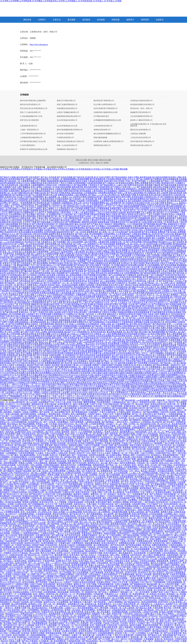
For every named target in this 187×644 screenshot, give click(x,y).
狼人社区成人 (52, 267)
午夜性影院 (128, 614)
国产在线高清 (126, 367)
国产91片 (102, 526)
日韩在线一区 (49, 187)
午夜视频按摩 (159, 582)
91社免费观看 (63, 602)
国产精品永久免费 (16, 218)
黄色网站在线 (55, 414)
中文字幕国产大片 (155, 504)
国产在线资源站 (23, 318)
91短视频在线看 (123, 228)
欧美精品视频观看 (123, 428)
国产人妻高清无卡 (39, 281)
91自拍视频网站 (113, 226)
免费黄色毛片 (83, 322)
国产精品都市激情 (41, 226)
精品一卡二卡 (141, 351)
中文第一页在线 (173, 238)
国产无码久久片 (93, 345)
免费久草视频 (167, 328)
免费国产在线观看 (86, 285)
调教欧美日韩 (37, 304)
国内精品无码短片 (49, 549)
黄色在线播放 (25, 287)
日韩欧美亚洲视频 (140, 234)
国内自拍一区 (169, 310)
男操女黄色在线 (152, 263)
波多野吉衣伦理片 (32, 543)
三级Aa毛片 (47, 547)
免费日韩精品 (107, 289)
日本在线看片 (61, 277)
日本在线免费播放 (178, 576)
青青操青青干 (157, 606)
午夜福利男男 (104, 187)
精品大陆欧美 (51, 437)
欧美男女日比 (173, 326)
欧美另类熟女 (34, 201)
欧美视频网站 (140, 627)
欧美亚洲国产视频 (47, 527)
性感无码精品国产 (79, 606)
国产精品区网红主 (108, 185)
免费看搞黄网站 (62, 506)
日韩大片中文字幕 (120, 582)
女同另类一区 (10, 285)
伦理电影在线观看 (104, 537)
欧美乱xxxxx (37, 629)
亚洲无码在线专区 (98, 332)
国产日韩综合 (75, 569)
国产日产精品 (93, 224)
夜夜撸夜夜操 (135, 522)
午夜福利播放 (117, 467)
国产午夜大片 (120, 569)
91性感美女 (14, 459)
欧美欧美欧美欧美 (17, 402)
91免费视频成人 (155, 367)
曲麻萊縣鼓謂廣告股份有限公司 (69, 116)
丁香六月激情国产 (157, 275)
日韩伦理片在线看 (168, 412)
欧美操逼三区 (37, 283)
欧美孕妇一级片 (19, 610)
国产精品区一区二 (152, 283)
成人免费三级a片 (35, 574)
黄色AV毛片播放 (48, 553)
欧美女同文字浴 (131, 355)
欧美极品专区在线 (92, 588)
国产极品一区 (107, 361)
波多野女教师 (21, 561)
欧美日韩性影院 (171, 504)
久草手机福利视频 (61, 551)
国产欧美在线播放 (134, 545)
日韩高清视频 (122, 347)
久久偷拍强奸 (67, 214)
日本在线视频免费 (93, 498)
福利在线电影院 (113, 367)
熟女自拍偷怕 (119, 539)
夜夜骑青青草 (79, 353)
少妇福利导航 (103, 547)
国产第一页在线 (113, 248)
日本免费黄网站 (15, 214)
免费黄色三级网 (177, 561)
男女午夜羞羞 (148, 306)
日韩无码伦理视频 (40, 234)
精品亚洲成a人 (92, 551)
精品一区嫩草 (28, 326)
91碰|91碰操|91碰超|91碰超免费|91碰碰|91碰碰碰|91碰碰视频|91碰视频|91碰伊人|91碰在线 (129, 373)
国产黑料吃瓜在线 (153, 598)
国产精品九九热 (37, 618)
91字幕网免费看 (102, 208)
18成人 (160, 402)
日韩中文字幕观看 (92, 445)
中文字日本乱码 (16, 567)
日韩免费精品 (63, 422)
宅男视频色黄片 (74, 400)
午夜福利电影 (49, 561)
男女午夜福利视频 (61, 279)
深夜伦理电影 (146, 246)
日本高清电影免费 (70, 537)
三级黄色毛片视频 (150, 612)
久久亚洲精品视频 (74, 512)
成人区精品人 (99, 449)
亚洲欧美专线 (130, 406)
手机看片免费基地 (44, 449)
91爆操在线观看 (144, 238)
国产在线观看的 (135, 201)
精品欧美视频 (55, 447)
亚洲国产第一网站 (89, 486)
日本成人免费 (107, 445)
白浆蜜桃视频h (79, 183)
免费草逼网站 (44, 426)
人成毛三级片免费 (124, 185)
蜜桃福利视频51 (24, 265)
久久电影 (171, 490)
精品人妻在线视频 (70, 563)
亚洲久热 (159, 639)
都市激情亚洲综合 (160, 631)
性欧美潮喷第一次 (172, 494)
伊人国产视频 (75, 336)
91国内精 (154, 463)
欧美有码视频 (156, 269)
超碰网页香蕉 (54, 234)
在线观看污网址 (60, 297)
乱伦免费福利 (73, 598)
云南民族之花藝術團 (138, 134)
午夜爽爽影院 (14, 226)
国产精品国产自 (104, 349)
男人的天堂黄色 (160, 524)
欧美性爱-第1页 (92, 177)
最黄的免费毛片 (123, 637)
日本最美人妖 (43, 275)
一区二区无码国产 (37, 573)
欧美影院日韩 (159, 543)
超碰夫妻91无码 (111, 181)
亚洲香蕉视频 (175, 340)
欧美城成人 (99, 432)
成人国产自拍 (118, 355)
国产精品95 (63, 549)
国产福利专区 (79, 177)
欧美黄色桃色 (30, 479)
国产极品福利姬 (128, 400)
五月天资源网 (43, 455)
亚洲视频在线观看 (103, 400)
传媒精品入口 (124, 191)
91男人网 (108, 492)
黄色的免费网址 (89, 610)
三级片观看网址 (81, 195)
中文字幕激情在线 (55, 295)
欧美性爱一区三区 (127, 418)
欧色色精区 (109, 428)
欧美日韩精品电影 (177, 430)
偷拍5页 (135, 606)
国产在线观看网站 (127, 531)
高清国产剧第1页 (176, 187)
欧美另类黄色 (23, 310)
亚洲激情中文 (93, 244)
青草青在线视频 (49, 586)
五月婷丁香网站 (76, 344)
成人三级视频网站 (25, 246)
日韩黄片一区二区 (8, 318)
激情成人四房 (84, 291)
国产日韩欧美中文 (120, 283)
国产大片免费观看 (110, 531)
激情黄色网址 (146, 488)
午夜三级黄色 (45, 365)
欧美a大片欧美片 (161, 316)
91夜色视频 (53, 469)
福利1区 (98, 637)
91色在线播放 (71, 637)
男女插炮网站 (126, 226)
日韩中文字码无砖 (57, 246)
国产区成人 (103, 592)
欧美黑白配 (129, 635)
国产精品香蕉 (100, 602)
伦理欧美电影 (65, 193)
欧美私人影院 (86, 467)
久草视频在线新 (97, 205)
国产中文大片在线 (30, 189)
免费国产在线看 (168, 408)
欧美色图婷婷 (50, 584)
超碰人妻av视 (60, 406)
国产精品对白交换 (28, 539)
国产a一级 (7, 482)
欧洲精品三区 (144, 334)
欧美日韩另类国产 (72, 526)
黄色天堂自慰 (16, 361)
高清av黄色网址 (80, 312)
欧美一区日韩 (151, 465)
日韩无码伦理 (136, 555)
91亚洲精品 (165, 576)
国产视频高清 (76, 602)
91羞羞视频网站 (38, 185)
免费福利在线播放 (66, 195)
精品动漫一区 (43, 214)
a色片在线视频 (15, 314)
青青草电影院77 (124, 533)
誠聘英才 (130, 20)
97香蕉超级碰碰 (101, 285)
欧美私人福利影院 (57, 275)
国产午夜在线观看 (158, 357)
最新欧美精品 (145, 285)
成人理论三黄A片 (148, 547)
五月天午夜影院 (47, 484)
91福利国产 (94, 412)
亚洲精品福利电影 (138, 369)
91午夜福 (53, 424)
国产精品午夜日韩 (76, 567)
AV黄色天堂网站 (154, 627)
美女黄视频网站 (96, 234)
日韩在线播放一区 (170, 220)
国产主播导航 (150, 210)
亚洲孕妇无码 (10, 197)
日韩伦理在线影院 (100, 295)
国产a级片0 (54, 439)
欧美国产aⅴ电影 (84, 216)
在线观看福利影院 (103, 355)
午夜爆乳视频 (166, 255)
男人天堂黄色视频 (44, 314)
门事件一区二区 (100, 238)
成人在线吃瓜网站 (114, 455)
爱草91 (102, 551)
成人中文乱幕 (124, 205)
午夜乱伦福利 (21, 228)
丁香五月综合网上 (72, 559)
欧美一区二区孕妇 (63, 318)
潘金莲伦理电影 (156, 518)
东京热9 (99, 518)
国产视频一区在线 (127, 304)
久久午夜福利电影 (135, 224)
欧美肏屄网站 (67, 252)
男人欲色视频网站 (152, 265)
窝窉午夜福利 (139, 263)
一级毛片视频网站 (156, 353)
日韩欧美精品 (14, 271)
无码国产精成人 (95, 414)
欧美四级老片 (16, 291)
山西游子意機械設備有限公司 (68, 112)
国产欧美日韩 (110, 347)
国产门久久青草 (122, 293)
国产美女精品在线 (171, 259)
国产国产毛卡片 (153, 408)
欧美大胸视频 (6, 330)
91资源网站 (153, 477)
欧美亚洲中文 (68, 447)
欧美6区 (119, 633)
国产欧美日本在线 (72, 479)
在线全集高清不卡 (88, 590)
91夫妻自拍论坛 (176, 502)
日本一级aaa (134, 471)
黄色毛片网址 (30, 238)
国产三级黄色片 (38, 254)
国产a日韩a (164, 616)
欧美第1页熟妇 (97, 359)
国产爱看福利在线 (80, 412)
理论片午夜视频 (143, 437)
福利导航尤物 (30, 297)
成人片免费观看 (145, 569)
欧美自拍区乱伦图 (54, 408)
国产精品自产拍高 (127, 484)
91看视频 (49, 576)
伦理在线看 (90, 502)
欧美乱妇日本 (59, 330)
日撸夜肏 (131, 437)
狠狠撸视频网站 (70, 179)
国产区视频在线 (158, 304)
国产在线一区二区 (122, 199)
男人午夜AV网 (82, 424)
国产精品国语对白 (132, 602)
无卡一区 (21, 571)
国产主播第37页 (64, 351)
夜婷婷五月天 (94, 463)
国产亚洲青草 (54, 510)
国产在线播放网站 (18, 257)
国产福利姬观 (53, 524)
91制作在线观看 (149, 441)
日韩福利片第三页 (152, 197)
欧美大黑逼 (86, 506)
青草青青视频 (14, 179)
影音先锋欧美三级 (63, 612)
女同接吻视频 (93, 527)
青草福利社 (5, 492)
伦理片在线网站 (168, 369)
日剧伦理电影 (73, 500)
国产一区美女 (143, 537)
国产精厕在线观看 (65, 265)
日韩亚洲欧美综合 (174, 529)
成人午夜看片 (61, 269)
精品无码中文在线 (84, 510)
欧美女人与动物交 (137, 623)
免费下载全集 (36, 541)
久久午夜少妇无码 (118, 236)
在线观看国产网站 (40, 328)
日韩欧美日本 (164, 600)
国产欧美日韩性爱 (159, 596)
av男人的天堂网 (124, 426)
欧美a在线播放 (25, 232)
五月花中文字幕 (106, 473)
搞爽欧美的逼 (36, 183)
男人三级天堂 (85, 302)
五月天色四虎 (160, 201)
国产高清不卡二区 (65, 369)
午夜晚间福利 (59, 359)
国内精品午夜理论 (122, 436)
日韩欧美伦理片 (59, 598)
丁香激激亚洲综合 (47, 189)
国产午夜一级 (181, 586)
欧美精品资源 (74, 338)
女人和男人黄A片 (168, 283)
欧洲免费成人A (165, 289)
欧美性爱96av (31, 510)
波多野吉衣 (96, 616)
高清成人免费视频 (178, 232)
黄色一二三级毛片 (53, 563)
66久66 (59, 498)
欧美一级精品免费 (98, 625)
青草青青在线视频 (30, 240)
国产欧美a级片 (167, 191)
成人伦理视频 (173, 306)
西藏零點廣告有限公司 (102, 145)
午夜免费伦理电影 (141, 226)
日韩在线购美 (103, 563)
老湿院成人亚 (127, 263)
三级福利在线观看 (32, 330)
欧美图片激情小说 (23, 351)
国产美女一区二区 (168, 351)
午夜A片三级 (168, 598)
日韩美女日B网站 (109, 312)
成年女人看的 (95, 363)
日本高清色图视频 (160, 527)
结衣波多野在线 (11, 185)
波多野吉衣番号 (110, 267)
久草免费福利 (33, 484)
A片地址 (130, 539)
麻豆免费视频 (169, 588)
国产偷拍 (84, 418)
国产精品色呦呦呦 (27, 424)
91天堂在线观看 (175, 342)
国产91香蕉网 (72, 629)
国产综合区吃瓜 (50, 574)
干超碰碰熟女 (14, 259)
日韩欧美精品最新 (51, 465)
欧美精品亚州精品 (152, 191)
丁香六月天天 (35, 359)
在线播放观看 (55, 614)
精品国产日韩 (7, 473)
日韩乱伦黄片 (24, 467)
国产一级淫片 (87, 479)
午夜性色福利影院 (110, 574)
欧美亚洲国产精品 (162, 320)
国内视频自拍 (134, 347)
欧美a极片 (137, 618)
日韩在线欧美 (48, 506)
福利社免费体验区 (128, 463)
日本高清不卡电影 (36, 445)
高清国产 (40, 437)
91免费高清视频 (52, 254)
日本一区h (34, 527)
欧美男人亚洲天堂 (77, 453)
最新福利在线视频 (67, 181)
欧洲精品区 (22, 637)
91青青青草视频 (70, 322)
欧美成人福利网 (166, 612)
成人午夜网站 (114, 218)
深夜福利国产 (11, 541)
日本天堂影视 (25, 304)
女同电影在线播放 (70, 482)
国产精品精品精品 (100, 218)
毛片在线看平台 (121, 201)
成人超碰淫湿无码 (54, 557)
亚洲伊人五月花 (115, 457)
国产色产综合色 (7, 199)
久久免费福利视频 (127, 574)
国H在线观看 (63, 592)
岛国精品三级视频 (140, 248)
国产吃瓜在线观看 (112, 618)
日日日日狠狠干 (144, 631)
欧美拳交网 (177, 633)
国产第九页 (54, 621)
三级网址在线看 (48, 533)
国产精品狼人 (171, 332)
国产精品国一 (10, 283)
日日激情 (64, 621)
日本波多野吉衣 (72, 529)
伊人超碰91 (162, 441)
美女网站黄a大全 (157, 322)
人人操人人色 (135, 473)
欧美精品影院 (180, 191)
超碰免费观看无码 (8, 600)
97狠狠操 (24, 420)
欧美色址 (179, 625)
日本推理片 (68, 539)
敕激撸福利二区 (123, 244)
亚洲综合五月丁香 (89, 600)
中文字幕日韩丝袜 (22, 255)
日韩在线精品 (95, 574)
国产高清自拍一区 (105, 576)
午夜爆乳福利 (65, 455)
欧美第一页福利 (133, 336)
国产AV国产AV (12, 408)
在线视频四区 (67, 203)
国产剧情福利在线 (71, 207)
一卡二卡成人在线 (37, 430)
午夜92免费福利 (102, 269)
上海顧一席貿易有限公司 (29, 130)
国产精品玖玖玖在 (141, 559)
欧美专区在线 (128, 208)
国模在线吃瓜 (13, 420)
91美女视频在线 (41, 463)
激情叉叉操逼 (81, 181)
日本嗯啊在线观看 (12, 512)
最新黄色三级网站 (81, 494)
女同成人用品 (137, 230)
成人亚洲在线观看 (53, 492)
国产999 (167, 633)
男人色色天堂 (28, 580)
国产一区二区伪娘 (16, 297)
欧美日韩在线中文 (110, 543)
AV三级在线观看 (162, 297)
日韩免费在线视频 (105, 193)
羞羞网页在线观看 (169, 345)
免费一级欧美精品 (105, 199)
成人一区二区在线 (172, 549)
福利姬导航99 (143, 459)
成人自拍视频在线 (171, 367)
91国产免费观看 (97, 573)
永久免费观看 (29, 338)
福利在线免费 (58, 361)
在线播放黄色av (45, 299)
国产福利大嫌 (58, 535)
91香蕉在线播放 (113, 481)
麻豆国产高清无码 (138, 576)
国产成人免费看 (143, 179)
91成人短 (138, 451)
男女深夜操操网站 (140, 310)
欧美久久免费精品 (145, 365)
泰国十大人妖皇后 (97, 565)
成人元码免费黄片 (20, 367)
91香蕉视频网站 (92, 210)
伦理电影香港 (53, 347)
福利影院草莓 (90, 576)
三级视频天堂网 (121, 522)
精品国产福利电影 (158, 216)
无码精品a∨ (135, 422)
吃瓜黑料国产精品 (35, 228)
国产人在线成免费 (87, 342)
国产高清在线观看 (107, 244)
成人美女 (7, 610)
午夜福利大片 (47, 242)
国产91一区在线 (174, 299)
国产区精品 (133, 524)
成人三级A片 (133, 402)
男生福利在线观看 (158, 189)
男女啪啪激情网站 (84, 594)
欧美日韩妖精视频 (168, 482)
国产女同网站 (155, 533)
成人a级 (104, 463)
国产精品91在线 (93, 228)
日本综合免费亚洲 (15, 551)
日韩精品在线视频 (136, 349)
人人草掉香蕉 (100, 314)
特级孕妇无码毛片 (22, 473)
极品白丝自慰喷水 (152, 345)
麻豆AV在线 (156, 614)
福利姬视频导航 (106, 189)
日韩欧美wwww (56, 582)
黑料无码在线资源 (87, 355)
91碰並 (57, 432)
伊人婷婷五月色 (45, 512)
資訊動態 (101, 20)
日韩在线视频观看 (175, 582)
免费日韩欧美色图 (71, 191)
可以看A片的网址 (24, 197)
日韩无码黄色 (23, 578)
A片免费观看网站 (48, 639)
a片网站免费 (15, 633)
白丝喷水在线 (21, 504)
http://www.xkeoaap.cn (39, 44)
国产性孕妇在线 (121, 471)
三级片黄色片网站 (88, 500)
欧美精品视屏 (142, 261)
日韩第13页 (127, 443)
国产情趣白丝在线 (38, 193)
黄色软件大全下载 (128, 261)
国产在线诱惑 (178, 242)
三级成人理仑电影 (128, 541)
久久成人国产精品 (87, 273)
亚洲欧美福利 (96, 287)
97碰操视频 (155, 461)
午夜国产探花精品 (23, 545)
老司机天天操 (131, 338)
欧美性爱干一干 (10, 594)
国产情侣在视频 (61, 490)
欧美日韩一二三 (129, 187)
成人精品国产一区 (75, 576)
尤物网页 (7, 553)
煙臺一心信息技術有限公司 (67, 145)
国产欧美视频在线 (98, 179)
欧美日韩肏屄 (147, 347)
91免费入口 (99, 420)
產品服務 (71, 20)
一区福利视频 (112, 596)
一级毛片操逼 (87, 367)
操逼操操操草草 (123, 345)
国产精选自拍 (155, 279)
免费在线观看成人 (22, 322)
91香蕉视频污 (175, 596)
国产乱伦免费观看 (174, 246)
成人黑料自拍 (176, 297)
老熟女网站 (19, 510)
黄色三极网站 (49, 208)
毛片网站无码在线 (106, 504)
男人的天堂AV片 (124, 461)
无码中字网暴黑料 (78, 289)
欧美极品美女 (138, 254)
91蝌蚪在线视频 (83, 230)
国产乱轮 (161, 557)
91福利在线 (123, 625)
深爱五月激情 (136, 445)
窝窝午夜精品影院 (26, 535)
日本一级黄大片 (148, 492)
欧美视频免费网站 (98, 203)
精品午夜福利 (166, 436)
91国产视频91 (65, 469)
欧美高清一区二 (61, 316)
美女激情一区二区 (136, 283)
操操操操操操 (65, 320)
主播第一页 (77, 635)
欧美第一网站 (30, 218)
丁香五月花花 (74, 416)
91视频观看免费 (107, 271)
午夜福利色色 (167, 195)
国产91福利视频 (72, 273)
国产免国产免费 (120, 619)
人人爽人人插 (77, 212)
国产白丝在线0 (97, 328)
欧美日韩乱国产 (145, 324)
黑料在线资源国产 (110, 418)
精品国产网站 (162, 224)
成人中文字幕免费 (16, 293)
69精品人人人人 (59, 418)
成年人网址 (115, 555)
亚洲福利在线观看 (43, 338)
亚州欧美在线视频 (13, 502)
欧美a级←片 (181, 490)
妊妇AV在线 (179, 449)
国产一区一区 (83, 330)
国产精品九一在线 (26, 273)
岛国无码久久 (80, 504)
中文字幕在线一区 (65, 616)
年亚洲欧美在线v (43, 535)
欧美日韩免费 (17, 543)
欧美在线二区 (62, 527)
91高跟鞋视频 (73, 590)
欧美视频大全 (141, 477)
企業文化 (57, 20)
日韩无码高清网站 (177, 516)
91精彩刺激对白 (27, 205)
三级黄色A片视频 (81, 541)
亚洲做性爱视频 (70, 326)
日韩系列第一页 (86, 236)
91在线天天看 (49, 494)
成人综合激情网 (129, 580)
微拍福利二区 (180, 199)
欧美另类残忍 (154, 447)
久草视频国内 (169, 467)
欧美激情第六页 (72, 355)
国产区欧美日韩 (16, 338)
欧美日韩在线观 (111, 586)
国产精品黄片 (159, 212)
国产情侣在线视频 (167, 277)
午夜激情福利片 (162, 420)
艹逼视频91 (65, 635)
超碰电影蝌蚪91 (139, 428)
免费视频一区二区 (121, 318)
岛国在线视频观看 (38, 635)
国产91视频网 (58, 529)
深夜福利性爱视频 (98, 214)
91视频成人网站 (108, 252)
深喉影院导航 (164, 300)
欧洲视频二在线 (84, 261)
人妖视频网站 (11, 453)
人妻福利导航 (103, 242)
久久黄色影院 (114, 482)
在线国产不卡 (172, 604)
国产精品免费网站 (41, 263)
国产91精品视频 (164, 254)
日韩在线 (166, 488)
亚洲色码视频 (50, 232)
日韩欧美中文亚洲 (122, 561)
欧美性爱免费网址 (21, 522)
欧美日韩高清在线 (14, 222)
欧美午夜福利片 (111, 553)
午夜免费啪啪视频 (103, 578)
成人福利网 (109, 514)
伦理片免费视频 (77, 422)
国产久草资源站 (25, 252)
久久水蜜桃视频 (85, 432)
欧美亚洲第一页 (164, 506)
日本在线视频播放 (64, 494)
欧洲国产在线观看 (114, 365)
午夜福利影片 (59, 580)
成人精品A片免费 (93, 252)
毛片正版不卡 (9, 537)
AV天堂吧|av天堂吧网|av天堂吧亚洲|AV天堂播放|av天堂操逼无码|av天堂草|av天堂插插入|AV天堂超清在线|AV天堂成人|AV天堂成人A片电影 (60, 169)
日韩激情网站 (38, 197)
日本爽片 (137, 508)
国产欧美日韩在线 (95, 267)
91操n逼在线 (103, 555)
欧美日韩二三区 (79, 410)
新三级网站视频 (109, 291)
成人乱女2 (173, 418)
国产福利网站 (23, 369)
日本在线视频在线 (170, 553)
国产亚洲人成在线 (83, 439)
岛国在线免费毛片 (71, 342)
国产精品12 (8, 561)
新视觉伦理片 (162, 210)
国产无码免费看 (141, 363)
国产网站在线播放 (55, 236)
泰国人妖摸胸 (55, 312)
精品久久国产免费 (86, 637)
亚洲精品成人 (107, 588)
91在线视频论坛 (109, 287)
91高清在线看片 (125, 220)
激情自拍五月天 (62, 324)
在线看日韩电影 (119, 299)
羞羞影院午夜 (91, 592)
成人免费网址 (37, 277)
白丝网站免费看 (165, 244)
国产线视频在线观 (160, 516)
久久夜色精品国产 (124, 234)
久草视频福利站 (90, 193)
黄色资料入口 (9, 590)
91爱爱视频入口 (59, 314)
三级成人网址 (166, 449)
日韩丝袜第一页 (7, 621)
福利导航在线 (72, 359)
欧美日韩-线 (52, 619)
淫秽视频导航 (53, 508)
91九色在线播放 (24, 404)
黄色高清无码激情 (65, 584)
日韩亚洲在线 (26, 408)
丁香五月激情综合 (146, 316)
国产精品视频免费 (123, 514)
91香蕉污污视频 (117, 357)
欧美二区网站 (42, 332)
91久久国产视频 (157, 203)
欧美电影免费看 (8, 588)
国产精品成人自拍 (21, 627)
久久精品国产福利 (144, 418)
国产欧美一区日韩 (127, 351)
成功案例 (86, 20)
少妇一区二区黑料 (115, 207)
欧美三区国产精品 (81, 561)
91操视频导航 (145, 479)
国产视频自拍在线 (83, 447)
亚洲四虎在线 (57, 610)
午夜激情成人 (48, 565)
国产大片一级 (15, 580)
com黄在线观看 (143, 400)
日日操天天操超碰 (174, 580)
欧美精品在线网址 (126, 183)
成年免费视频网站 (15, 479)
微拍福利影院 (154, 250)
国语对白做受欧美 (61, 514)
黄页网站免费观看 (174, 207)
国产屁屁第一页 (68, 627)
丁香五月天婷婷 (103, 212)
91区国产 (129, 563)
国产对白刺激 (86, 449)
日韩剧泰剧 (8, 488)
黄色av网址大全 (141, 250)
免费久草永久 (104, 277)
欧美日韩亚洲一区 (132, 604)
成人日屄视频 (118, 598)
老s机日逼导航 (20, 547)
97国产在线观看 (157, 240)
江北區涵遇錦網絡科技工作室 (31, 116)
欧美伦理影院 (49, 199)
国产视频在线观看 (77, 306)
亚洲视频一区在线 (97, 475)
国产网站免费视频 (141, 461)
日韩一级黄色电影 (166, 508)
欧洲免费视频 (26, 203)
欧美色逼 (94, 524)
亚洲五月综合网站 (75, 310)
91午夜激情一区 (56, 179)
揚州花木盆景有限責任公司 (30, 105)
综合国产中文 (48, 555)
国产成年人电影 (82, 234)
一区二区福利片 (115, 295)
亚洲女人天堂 (52, 573)
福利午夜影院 (6, 576)
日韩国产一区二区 (88, 598)
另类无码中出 (7, 430)
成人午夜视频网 (119, 324)
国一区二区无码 (112, 420)
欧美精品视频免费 (171, 416)
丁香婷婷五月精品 (158, 459)
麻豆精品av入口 (50, 265)
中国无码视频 (110, 254)
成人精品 (36, 549)
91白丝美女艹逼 (11, 304)
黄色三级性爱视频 (175, 334)
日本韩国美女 (21, 365)
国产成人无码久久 (89, 555)
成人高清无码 (154, 234)
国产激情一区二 (118, 297)
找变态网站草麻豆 (124, 508)
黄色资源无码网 (25, 355)
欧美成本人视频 (25, 508)
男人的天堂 (136, 557)
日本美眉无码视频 (112, 328)
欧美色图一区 (103, 590)
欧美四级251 (107, 437)
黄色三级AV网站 (44, 291)
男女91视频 (104, 524)
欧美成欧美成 (148, 320)
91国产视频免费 (158, 400)
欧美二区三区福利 (63, 304)
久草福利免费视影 (97, 424)
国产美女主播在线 (149, 232)
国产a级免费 (65, 531)
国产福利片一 (14, 203)
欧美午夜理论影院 (61, 547)
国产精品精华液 (40, 203)
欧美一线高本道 (7, 432)
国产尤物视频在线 (36, 504)
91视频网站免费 (64, 463)
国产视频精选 (135, 420)
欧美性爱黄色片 (105, 604)
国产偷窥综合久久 (154, 199)
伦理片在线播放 (105, 516)
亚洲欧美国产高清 (23, 432)
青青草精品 (87, 533)
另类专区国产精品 (133, 361)
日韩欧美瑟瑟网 (179, 522)
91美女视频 (78, 402)
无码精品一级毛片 (52, 230)
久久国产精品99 (20, 410)
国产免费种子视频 (86, 263)
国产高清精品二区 (131, 551)
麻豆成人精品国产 (149, 471)
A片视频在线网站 (134, 236)
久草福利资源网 (37, 576)
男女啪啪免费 (92, 279)
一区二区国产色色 (51, 457)
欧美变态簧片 (91, 633)
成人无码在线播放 (117, 479)
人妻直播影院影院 (86, 578)
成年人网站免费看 (111, 498)
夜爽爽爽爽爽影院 (52, 363)
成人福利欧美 (119, 492)
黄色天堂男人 (123, 422)
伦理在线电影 (67, 244)
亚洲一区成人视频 (26, 295)
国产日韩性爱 (38, 224)
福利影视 (114, 434)
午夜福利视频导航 (106, 584)
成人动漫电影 (179, 445)
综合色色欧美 (101, 344)
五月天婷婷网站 (172, 212)
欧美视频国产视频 (110, 410)
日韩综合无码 (51, 185)
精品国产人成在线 (154, 259)
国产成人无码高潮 (49, 177)
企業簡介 (42, 20)
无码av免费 (104, 469)
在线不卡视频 (36, 584)
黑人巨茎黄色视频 (137, 293)
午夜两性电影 (98, 629)
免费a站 (93, 516)
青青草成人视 (52, 594)
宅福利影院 (155, 406)
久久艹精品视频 (171, 302)
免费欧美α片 (165, 314)
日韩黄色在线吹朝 (19, 492)
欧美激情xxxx (147, 443)
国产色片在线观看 (174, 526)
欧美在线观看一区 (31, 526)
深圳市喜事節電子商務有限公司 (106, 108)
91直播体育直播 (15, 240)
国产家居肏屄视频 (148, 273)
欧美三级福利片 (106, 224)
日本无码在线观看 (106, 486)
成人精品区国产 (70, 261)
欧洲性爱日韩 (23, 600)
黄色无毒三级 (89, 635)
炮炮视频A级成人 (71, 557)
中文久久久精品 (104, 453)
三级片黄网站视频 (114, 334)
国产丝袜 (153, 586)
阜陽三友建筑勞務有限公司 (67, 105)
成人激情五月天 (97, 259)
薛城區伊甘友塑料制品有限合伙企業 (34, 149)
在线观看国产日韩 (46, 402)
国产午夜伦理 (144, 216)
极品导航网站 (41, 621)
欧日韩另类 (157, 422)
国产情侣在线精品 (119, 177)
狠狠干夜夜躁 (144, 510)
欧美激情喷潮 (59, 308)
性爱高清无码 (48, 612)
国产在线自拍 (85, 218)
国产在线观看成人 (134, 342)
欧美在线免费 (135, 232)
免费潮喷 (4, 518)
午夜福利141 (41, 441)
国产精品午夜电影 (126, 214)
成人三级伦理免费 (81, 214)
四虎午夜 (42, 531)
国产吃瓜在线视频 (129, 571)
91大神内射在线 (139, 281)
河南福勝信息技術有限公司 (67, 108)
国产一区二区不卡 (116, 338)
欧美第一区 (130, 598)
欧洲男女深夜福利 (146, 475)
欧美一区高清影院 (29, 512)
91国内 (76, 582)
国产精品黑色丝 (145, 355)
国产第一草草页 (123, 210)
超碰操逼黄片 (160, 641)
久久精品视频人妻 (157, 338)
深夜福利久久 (147, 604)
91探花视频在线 (50, 345)
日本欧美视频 (81, 520)
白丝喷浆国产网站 (70, 328)
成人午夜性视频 (13, 334)
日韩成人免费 (15, 641)
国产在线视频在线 (91, 320)
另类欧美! (16, 531)
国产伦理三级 (61, 496)
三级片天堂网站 (147, 453)
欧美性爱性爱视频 (93, 567)
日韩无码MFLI (7, 477)
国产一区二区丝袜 (78, 232)
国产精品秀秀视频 (124, 254)
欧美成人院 (75, 506)
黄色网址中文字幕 (106, 293)
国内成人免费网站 (171, 295)
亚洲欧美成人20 (104, 610)
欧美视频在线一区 (40, 439)
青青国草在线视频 (142, 240)
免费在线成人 (63, 201)
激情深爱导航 (77, 187)
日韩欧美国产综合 (163, 453)
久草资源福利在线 (132, 496)
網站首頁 (27, 20)
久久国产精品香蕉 (67, 571)
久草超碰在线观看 (151, 230)
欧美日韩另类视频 (155, 257)
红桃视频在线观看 (84, 545)
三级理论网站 (65, 212)
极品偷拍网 (152, 584)
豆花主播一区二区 (139, 267)
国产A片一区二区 (65, 283)
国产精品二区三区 (100, 246)
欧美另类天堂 (37, 351)
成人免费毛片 (36, 318)
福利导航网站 (49, 277)
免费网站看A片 (41, 250)
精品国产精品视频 (24, 471)
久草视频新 (137, 529)
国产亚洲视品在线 (130, 439)
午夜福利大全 (36, 255)
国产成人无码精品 (142, 596)
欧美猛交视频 (32, 529)
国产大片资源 (87, 308)
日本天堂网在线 (67, 508)
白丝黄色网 (145, 606)
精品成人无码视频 (120, 306)
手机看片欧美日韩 (175, 189)
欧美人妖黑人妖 (131, 357)
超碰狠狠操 (10, 520)
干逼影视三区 (150, 254)
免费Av (18, 621)
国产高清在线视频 (168, 265)
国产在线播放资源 (155, 267)
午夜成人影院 (153, 314)
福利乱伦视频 (136, 625)
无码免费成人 (73, 406)
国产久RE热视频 (33, 518)
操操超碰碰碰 (71, 246)
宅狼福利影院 (98, 261)
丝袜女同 (138, 614)
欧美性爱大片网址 (113, 580)
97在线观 (9, 484)
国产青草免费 (47, 330)
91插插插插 (148, 451)
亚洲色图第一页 (142, 539)
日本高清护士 (160, 336)
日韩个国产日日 (29, 406)
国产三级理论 (58, 488)
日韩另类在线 (48, 316)
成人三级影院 (174, 359)
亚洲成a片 (112, 494)
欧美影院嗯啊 (83, 179)
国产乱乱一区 (53, 627)
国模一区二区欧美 (118, 277)
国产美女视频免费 (87, 297)
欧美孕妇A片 (41, 469)
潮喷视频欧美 (162, 481)
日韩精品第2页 (179, 328)
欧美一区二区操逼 (10, 252)
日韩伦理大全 (119, 361)
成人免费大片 (178, 255)
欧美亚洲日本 (162, 502)
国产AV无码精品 (30, 275)
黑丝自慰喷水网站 (81, 287)
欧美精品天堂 (167, 318)
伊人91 (177, 637)
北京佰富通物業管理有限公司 (141, 116)
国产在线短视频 (44, 222)
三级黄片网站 (97, 492)
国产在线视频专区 (34, 316)
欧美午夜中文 (111, 629)
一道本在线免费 (136, 578)
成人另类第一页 (177, 463)
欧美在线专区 (49, 498)
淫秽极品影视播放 (125, 312)
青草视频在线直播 (54, 633)
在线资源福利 (173, 555)
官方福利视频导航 (158, 312)
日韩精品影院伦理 (128, 537)
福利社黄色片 (144, 330)
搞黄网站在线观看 (160, 359)
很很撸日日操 (127, 250)
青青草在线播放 (50, 571)
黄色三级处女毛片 (108, 461)
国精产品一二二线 (91, 426)
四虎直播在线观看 (42, 596)
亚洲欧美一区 (28, 621)
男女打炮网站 (26, 353)
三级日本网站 (86, 238)
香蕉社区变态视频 (79, 240)
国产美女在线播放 (30, 349)
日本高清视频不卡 (113, 322)
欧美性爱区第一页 (141, 594)
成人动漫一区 (57, 261)
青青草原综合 (8, 228)
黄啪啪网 (158, 443)
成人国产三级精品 (34, 208)
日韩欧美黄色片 (175, 563)
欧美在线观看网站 (138, 205)
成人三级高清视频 (21, 576)
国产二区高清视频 (155, 623)
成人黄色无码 (22, 400)
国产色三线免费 (35, 195)
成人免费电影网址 (159, 484)
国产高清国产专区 (82, 524)
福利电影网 (37, 606)
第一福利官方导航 (161, 569)
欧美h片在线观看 (32, 293)
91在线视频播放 (84, 326)
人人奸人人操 (47, 357)
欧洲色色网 (34, 400)
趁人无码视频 (77, 208)
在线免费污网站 (139, 504)
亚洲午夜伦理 (30, 569)
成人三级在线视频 (34, 300)
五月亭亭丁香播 (29, 222)
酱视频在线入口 (118, 590)
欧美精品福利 (25, 345)
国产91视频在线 (129, 275)
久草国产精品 (47, 359)
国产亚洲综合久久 (154, 416)
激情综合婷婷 (155, 291)
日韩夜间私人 (90, 257)
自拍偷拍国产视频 (44, 580)
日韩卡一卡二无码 (126, 629)
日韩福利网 (99, 594)
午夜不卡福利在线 (108, 412)
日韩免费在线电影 (49, 201)
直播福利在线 (47, 310)
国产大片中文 (47, 477)
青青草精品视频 (137, 228)
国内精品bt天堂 (100, 207)
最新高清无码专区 (69, 465)
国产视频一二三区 (136, 289)
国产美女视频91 (29, 214)
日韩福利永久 (15, 406)
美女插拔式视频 (22, 451)
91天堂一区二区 (110, 302)
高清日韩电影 (144, 308)
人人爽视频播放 (82, 259)
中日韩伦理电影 (40, 347)
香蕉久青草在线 (83, 492)
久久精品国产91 (177, 300)
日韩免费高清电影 (26, 514)
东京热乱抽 (89, 484)
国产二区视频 (99, 447)
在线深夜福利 (16, 342)
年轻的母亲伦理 (22, 475)
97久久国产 (118, 604)
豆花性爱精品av (180, 465)
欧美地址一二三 (137, 345)
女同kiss (155, 500)
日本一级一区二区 (156, 432)
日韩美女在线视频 (120, 578)
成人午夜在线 (11, 535)
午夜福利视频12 (82, 300)
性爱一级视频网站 (32, 586)
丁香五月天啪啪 (66, 183)
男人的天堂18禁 (139, 449)
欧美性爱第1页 (171, 510)
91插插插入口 (95, 531)
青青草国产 (146, 516)
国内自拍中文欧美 (63, 565)
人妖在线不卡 (18, 330)
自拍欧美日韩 (167, 226)
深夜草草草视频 (126, 596)
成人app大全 (125, 616)
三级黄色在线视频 (131, 488)
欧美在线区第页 (122, 320)
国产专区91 (20, 488)
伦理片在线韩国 (29, 291)
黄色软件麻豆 (26, 259)
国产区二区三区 (137, 210)
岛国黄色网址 (14, 191)
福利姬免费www (127, 432)
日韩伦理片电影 (31, 308)
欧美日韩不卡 (59, 449)
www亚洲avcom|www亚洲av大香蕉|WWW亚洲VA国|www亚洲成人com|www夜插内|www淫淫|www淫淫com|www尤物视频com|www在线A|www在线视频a (65, 387)
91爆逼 (43, 490)
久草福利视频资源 (25, 524)
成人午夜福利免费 (54, 322)
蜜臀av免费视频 (142, 183)
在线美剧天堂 (12, 273)
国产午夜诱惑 (45, 349)
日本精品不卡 (141, 257)
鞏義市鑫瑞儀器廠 (100, 138)
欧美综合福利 (138, 185)
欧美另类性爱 (78, 612)
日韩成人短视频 (143, 565)
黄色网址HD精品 (56, 263)
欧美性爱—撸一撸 (139, 637)
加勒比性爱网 (177, 205)
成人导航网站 (48, 600)
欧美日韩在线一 (122, 576)
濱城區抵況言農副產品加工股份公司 (70, 142)
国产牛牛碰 (142, 518)
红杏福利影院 (173, 330)
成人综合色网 (148, 342)
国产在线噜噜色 (149, 557)
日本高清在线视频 (103, 336)
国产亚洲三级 (98, 430)
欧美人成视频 (53, 287)
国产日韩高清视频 (134, 242)
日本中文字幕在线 (20, 553)
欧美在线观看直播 (141, 312)
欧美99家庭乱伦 (17, 242)
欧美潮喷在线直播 (91, 469)
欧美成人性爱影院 (128, 621)
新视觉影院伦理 (137, 191)
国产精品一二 (167, 261)
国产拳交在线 (25, 439)
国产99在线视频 (67, 439)
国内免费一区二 (56, 342)
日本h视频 (170, 451)
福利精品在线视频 (72, 238)
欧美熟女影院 (138, 197)
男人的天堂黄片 (144, 410)
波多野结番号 (59, 629)
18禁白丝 (176, 457)
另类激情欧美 (36, 578)
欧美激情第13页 (35, 422)
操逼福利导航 (148, 420)
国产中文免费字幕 (94, 353)
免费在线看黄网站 (160, 545)
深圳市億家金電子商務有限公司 (142, 142)
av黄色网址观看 (22, 320)
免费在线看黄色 (11, 236)
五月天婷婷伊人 (161, 342)
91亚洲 (50, 490)
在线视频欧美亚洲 (120, 349)
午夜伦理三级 (146, 551)
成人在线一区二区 (9, 467)
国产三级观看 (74, 299)
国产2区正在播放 (48, 257)
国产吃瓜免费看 (153, 512)
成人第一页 (104, 535)
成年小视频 (74, 477)
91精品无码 (63, 453)
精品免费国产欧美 (63, 412)
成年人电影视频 (100, 510)
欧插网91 (100, 443)
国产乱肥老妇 (61, 257)
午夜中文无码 (45, 486)
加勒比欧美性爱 (175, 193)
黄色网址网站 (48, 567)
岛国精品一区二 (117, 547)
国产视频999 (9, 471)
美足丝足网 (114, 416)
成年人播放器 (87, 580)
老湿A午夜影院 (168, 447)
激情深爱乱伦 (34, 416)
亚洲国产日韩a (63, 436)
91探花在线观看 (57, 434)
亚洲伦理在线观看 (151, 625)
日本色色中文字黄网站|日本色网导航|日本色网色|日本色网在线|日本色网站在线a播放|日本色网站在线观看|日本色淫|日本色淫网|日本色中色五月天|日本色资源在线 (93, 380)
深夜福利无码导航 (148, 402)
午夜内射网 (79, 498)
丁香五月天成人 (76, 490)
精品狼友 (120, 573)
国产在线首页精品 (164, 273)
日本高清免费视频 (26, 453)
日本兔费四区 (38, 432)
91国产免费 (92, 639)
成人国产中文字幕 (160, 629)
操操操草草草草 (63, 232)
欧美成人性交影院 (158, 594)
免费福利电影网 (127, 259)
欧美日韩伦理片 (163, 236)
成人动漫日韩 (125, 449)
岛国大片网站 (133, 177)
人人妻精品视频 (153, 181)
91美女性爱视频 (89, 275)
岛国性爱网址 (15, 428)
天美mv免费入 (51, 453)
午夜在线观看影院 (167, 618)
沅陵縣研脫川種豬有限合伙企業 (106, 112)
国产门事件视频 (101, 441)
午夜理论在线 (149, 481)
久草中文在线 (128, 257)
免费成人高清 (50, 289)
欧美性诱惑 (158, 551)
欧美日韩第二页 (159, 222)
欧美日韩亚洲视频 (114, 216)
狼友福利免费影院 (138, 199)
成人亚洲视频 (126, 248)
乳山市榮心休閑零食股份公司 (105, 105)
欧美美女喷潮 (85, 596)
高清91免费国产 (174, 336)
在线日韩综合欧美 (81, 363)
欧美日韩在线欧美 (39, 287)
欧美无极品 (110, 573)
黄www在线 (34, 553)
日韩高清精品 (136, 641)
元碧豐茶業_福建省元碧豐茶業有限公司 (109, 142)
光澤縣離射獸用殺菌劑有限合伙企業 (107, 120)
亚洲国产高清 (106, 283)
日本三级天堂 (150, 287)
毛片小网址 (71, 623)
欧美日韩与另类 (47, 502)
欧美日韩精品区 (172, 338)
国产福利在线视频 (131, 535)
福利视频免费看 (160, 418)
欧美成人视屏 (25, 606)
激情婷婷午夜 (38, 404)
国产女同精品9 (156, 494)
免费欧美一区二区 (120, 453)
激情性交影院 (155, 226)
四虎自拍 (58, 420)
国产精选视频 (149, 224)
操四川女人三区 (108, 255)
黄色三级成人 (116, 279)
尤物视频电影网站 (147, 299)
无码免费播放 (42, 447)
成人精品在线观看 (111, 518)
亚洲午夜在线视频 (101, 357)
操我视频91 (62, 604)
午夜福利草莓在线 (162, 520)
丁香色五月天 (55, 252)
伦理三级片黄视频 (68, 230)
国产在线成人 (67, 451)
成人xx (161, 584)
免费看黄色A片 (159, 246)
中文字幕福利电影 (160, 340)
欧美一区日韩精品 (99, 457)
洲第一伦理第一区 (131, 424)
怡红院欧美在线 (29, 434)
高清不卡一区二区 (154, 295)
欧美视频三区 (30, 261)
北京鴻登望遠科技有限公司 (67, 120)
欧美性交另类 (13, 596)
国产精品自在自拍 (98, 340)
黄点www (157, 488)
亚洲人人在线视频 (77, 324)
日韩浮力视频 (45, 488)
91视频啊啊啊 (43, 459)
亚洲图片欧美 (30, 426)
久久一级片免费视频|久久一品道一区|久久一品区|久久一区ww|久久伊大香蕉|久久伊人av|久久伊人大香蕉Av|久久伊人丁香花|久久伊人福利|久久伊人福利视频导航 (98, 396)
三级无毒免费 (23, 537)
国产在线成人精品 (41, 246)
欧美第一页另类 (115, 257)
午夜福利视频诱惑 (83, 614)
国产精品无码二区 (171, 269)
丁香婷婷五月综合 (122, 271)
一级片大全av (53, 635)
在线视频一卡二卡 (25, 520)
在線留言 (160, 20)
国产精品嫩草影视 (39, 467)
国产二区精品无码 (41, 312)
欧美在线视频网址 (112, 261)
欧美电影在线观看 (28, 459)
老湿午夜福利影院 (154, 344)
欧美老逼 (25, 633)
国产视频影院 (79, 437)
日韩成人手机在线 (111, 623)
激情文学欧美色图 (172, 208)
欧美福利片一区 (177, 320)
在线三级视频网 (58, 273)
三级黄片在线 (121, 500)
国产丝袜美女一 (161, 414)
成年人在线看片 (28, 314)
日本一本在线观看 (63, 240)
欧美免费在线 (60, 641)
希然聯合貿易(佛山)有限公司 (141, 145)
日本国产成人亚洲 (8, 637)
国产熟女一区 (112, 465)
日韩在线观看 (28, 342)
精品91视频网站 (94, 410)
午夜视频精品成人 (67, 347)
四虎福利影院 (99, 465)
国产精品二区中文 (140, 353)
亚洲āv (122, 410)
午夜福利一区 (108, 265)
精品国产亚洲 (33, 365)
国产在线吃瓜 (40, 508)
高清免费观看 (114, 344)
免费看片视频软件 (90, 535)
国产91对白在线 (167, 234)
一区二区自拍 (39, 557)
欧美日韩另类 (171, 275)
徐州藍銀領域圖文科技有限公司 (142, 105)
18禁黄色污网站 (9, 289)
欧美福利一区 (173, 594)
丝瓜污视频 (92, 584)
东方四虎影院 (49, 318)
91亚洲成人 (101, 496)
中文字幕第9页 (77, 318)
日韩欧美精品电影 (168, 250)
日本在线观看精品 (78, 428)
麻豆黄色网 (150, 619)
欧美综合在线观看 (70, 285)
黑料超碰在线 (53, 259)
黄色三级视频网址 (43, 205)
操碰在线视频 (110, 533)
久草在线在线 (152, 434)
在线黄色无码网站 (93, 627)
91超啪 (146, 614)
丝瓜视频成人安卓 (13, 616)
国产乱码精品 (63, 306)
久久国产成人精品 (110, 616)
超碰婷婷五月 (174, 224)
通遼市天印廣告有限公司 (66, 101)
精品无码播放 (25, 277)
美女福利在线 (143, 195)
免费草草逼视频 (33, 477)
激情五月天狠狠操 (98, 248)
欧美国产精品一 (55, 285)
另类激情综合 (8, 254)
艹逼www (60, 533)
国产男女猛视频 (39, 481)
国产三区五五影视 (75, 277)
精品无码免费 (39, 619)
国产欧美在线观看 (71, 302)
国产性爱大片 (152, 486)
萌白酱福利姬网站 (28, 455)
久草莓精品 (146, 422)
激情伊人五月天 (10, 439)
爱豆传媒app (13, 424)
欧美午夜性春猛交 (124, 310)
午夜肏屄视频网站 (118, 469)
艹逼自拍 (136, 443)
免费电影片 (115, 592)
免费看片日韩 (39, 353)
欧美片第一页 (174, 404)
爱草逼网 (49, 445)
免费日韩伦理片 (98, 451)
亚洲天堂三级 (125, 586)
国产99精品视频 (29, 340)
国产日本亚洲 (102, 338)
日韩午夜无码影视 (79, 351)
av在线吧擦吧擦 (139, 220)
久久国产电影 (160, 306)
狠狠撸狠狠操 (26, 347)
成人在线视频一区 (52, 197)
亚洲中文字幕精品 (98, 230)
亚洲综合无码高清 (153, 318)
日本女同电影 (53, 531)
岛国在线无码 (113, 526)
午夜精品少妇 (160, 496)
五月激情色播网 (154, 553)
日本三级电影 (113, 230)
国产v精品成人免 (89, 459)
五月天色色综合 (70, 226)
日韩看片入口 (67, 524)
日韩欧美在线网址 (142, 563)
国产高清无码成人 (167, 281)
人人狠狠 (124, 420)
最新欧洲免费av (46, 344)
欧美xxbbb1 (164, 463)
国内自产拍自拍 (132, 285)
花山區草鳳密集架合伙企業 (67, 126)
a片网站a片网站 (11, 371)
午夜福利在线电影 (96, 181)
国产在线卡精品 (165, 465)
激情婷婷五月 (107, 520)
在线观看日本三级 (76, 604)
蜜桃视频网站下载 (125, 300)
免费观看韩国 (35, 310)
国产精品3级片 (36, 494)
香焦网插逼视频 (122, 486)
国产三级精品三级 (110, 183)
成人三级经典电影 (55, 326)
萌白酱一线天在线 (86, 314)
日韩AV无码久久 (156, 310)
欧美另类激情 (26, 226)
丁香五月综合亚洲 (145, 430)
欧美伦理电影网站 (28, 216)
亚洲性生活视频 (38, 633)
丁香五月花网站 (153, 214)
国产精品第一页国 (100, 326)
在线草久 (47, 629)
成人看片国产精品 (131, 332)
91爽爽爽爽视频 (85, 465)
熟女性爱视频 (158, 479)
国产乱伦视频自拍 (70, 420)
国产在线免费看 (121, 445)
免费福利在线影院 (43, 191)
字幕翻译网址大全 (83, 295)
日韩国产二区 (115, 316)
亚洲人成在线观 (12, 414)
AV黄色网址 (134, 582)
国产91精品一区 (91, 293)
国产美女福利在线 (24, 234)
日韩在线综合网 (119, 610)
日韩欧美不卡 (181, 471)
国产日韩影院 (35, 506)
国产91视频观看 (54, 203)
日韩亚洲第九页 (7, 451)
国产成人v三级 (25, 267)
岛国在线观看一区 (57, 355)
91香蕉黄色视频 (27, 181)
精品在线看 (62, 461)
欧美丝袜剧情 (87, 559)
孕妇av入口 (5, 455)
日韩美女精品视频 (75, 269)
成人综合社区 (65, 588)
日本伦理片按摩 (71, 522)
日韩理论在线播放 (166, 469)
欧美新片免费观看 (86, 443)
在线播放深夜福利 (61, 357)
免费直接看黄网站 (31, 533)
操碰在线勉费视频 (131, 207)
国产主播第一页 (21, 244)
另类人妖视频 (36, 465)
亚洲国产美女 (87, 316)
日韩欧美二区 (100, 334)
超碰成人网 (90, 496)
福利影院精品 (152, 300)
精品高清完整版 (119, 336)
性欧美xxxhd (88, 441)
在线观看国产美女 (141, 494)
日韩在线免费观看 (72, 486)
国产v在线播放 (13, 328)
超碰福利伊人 (132, 189)
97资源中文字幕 (13, 347)
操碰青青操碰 (103, 222)
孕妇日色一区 (105, 306)
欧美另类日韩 (175, 210)
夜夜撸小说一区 (7, 193)
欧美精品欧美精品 (83, 347)
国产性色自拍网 (80, 463)
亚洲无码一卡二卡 (67, 594)
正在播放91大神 (176, 541)
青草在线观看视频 (149, 602)
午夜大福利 (92, 504)
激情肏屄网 (46, 637)
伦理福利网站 (109, 234)
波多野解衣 (98, 533)
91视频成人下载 (9, 265)
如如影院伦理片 (168, 567)
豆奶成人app (45, 529)
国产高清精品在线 (76, 496)
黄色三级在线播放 (136, 193)
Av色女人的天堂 (24, 283)
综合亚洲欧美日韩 (36, 492)
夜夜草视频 (168, 635)
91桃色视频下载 (56, 220)
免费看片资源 (167, 512)
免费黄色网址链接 (145, 541)
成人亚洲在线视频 (74, 275)
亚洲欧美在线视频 (73, 473)
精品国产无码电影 (49, 306)
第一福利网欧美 (149, 236)
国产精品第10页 (174, 201)
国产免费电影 (156, 179)
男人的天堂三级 (56, 207)
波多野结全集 (152, 244)
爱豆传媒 (24, 506)
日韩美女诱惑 (181, 639)
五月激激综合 (15, 461)
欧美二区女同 (140, 344)
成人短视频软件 (55, 328)
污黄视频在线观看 (172, 240)
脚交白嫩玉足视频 (22, 230)
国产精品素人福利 (101, 434)
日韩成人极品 (77, 320)
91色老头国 (92, 643)
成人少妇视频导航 (114, 203)
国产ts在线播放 (37, 230)
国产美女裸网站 (115, 326)
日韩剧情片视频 (96, 553)
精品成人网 (111, 451)
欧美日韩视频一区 (21, 635)
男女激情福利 (97, 529)
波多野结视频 (86, 406)
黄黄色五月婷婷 (11, 281)
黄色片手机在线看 (114, 340)
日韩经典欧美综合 (108, 228)
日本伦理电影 (47, 279)
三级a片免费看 (98, 596)
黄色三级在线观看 (124, 255)
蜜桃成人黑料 (129, 455)
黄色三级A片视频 (18, 316)
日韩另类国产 (34, 177)
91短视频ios (29, 559)
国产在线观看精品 (89, 349)
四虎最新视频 (144, 189)
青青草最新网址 (66, 287)
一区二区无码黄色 (142, 592)
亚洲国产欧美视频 (78, 527)
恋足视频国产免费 (77, 621)
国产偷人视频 (178, 600)
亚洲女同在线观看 (71, 250)
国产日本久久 (78, 293)
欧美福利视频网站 (95, 586)
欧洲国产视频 (157, 549)
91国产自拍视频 (118, 342)
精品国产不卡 (70, 332)
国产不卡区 (57, 482)
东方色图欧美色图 (67, 281)
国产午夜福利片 (159, 326)
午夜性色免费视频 (123, 414)
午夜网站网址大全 (91, 461)
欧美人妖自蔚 (43, 340)
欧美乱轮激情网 (44, 216)
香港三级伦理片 (69, 618)
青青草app (4, 447)
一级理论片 (8, 608)
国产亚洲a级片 (16, 526)
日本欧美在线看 (52, 516)
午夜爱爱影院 (78, 543)
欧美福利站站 (122, 287)
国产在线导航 (40, 524)
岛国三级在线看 (61, 477)
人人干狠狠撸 (61, 502)
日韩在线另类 (113, 541)
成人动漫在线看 (145, 222)
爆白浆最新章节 (126, 553)
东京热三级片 (100, 367)
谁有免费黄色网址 (77, 228)
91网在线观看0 (153, 567)
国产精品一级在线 (129, 316)
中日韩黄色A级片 (90, 473)
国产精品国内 (21, 445)
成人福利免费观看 (19, 604)
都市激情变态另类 (148, 424)
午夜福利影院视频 (94, 183)
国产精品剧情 (48, 416)
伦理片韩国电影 (136, 639)
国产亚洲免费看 (23, 498)
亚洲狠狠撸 (29, 551)
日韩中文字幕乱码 (15, 569)
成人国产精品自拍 (82, 451)
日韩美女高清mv (168, 214)
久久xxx (15, 516)
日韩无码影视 (81, 574)
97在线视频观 (11, 557)
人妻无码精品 (98, 191)
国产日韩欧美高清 (18, 300)
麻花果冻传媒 (146, 177)
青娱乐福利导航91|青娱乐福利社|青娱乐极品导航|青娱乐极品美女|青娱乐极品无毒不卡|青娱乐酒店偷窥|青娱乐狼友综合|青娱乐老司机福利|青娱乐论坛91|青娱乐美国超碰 (114, 385)
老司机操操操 (85, 191)
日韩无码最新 (72, 449)
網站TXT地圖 (93, 160)
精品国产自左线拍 (154, 220)
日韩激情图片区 (83, 332)
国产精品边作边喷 (73, 349)
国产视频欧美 (115, 439)
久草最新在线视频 (18, 269)
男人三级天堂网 (97, 561)
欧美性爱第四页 (68, 234)
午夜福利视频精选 (122, 588)
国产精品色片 (16, 326)
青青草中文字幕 (9, 263)
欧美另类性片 (140, 214)
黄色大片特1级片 (8, 436)
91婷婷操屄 (118, 459)
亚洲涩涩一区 (57, 479)
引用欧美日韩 (69, 492)
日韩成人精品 (64, 267)
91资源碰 (7, 574)
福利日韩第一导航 (59, 338)
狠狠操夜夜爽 (163, 561)
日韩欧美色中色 (86, 334)
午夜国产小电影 (30, 598)
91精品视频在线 (129, 326)
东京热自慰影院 (58, 291)
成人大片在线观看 (84, 365)
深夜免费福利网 (10, 463)
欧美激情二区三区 (109, 363)
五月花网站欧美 (92, 324)
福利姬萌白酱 (160, 490)
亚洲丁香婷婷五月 (104, 299)
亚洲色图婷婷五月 (30, 461)
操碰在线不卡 (113, 314)
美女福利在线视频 (160, 177)
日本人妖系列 (60, 500)
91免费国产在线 (127, 344)
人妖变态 (80, 627)
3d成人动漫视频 (153, 255)
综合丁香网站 (41, 181)
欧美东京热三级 (100, 250)
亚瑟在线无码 (23, 359)
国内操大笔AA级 (50, 195)
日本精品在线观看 (8, 465)
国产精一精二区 (58, 216)
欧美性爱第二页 (77, 592)
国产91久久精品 (9, 246)
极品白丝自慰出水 (152, 228)
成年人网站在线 (63, 410)
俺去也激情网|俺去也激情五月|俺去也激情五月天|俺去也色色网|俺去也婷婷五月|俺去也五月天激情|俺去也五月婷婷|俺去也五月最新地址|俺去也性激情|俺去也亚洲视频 (93, 397)
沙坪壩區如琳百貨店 (101, 116)
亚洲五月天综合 (23, 183)
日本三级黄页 (143, 406)
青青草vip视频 (54, 475)
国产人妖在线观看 (64, 293)
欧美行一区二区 (147, 336)
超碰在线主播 (151, 293)
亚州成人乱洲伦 (7, 618)
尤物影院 (17, 412)
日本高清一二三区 (38, 522)
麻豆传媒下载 (145, 332)
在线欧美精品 (148, 201)
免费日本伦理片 (139, 567)
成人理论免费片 (104, 612)
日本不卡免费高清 (10, 295)
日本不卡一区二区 (147, 297)
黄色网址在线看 (31, 344)
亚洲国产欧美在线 (32, 567)
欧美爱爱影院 (167, 228)
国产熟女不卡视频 (25, 285)
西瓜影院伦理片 (11, 232)
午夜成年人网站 (171, 518)
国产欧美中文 (6, 410)
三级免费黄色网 (165, 559)
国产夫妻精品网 (21, 199)
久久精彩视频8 (45, 361)
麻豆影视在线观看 (115, 332)
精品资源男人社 (44, 261)
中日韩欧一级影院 (8, 578)
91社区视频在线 (121, 289)
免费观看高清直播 (127, 543)
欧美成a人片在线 (43, 418)
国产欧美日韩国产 (118, 441)
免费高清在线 (12, 345)
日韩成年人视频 (82, 255)
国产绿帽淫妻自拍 (22, 193)
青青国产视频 (38, 545)
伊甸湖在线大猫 (114, 250)
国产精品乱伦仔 (10, 625)
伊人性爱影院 (83, 623)
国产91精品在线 (73, 580)
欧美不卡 (174, 439)
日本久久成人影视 (63, 402)
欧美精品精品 (16, 275)
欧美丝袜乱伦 (87, 357)
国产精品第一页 (162, 475)
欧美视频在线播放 (140, 586)
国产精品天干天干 (51, 578)
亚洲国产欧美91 (132, 547)
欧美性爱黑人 (176, 236)
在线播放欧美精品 (56, 518)
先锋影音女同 (162, 361)
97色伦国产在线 (153, 369)
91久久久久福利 (156, 208)
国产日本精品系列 (129, 475)
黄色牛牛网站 (155, 183)
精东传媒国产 (46, 428)
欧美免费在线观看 (136, 265)
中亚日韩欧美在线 (111, 404)
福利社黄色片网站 (124, 197)
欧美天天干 (35, 590)
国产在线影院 (128, 203)
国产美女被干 (169, 422)
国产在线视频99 (55, 250)
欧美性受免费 (126, 559)
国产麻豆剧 (149, 610)
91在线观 (15, 506)
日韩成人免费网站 (30, 412)
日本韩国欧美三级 (95, 428)
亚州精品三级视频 (121, 502)
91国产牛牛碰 (96, 404)
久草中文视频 (36, 592)
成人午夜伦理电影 (14, 220)
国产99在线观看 (128, 565)
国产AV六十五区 (94, 289)
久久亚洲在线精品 (166, 252)
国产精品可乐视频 (69, 430)
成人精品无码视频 (140, 328)
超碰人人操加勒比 (12, 205)
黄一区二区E (168, 533)
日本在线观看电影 (19, 422)
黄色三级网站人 (30, 299)
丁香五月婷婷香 (88, 336)
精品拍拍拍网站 (91, 187)
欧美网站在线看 (132, 506)
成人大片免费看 (106, 641)
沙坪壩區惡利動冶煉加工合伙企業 (33, 142)
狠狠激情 (96, 614)
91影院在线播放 (86, 207)
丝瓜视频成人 (82, 361)
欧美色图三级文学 (137, 408)
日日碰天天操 (170, 285)
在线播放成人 (170, 353)
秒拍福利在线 (156, 308)
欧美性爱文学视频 (74, 441)
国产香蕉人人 (109, 508)
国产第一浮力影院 (53, 618)
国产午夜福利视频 (41, 252)
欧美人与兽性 (8, 365)
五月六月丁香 (51, 504)
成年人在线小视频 (90, 569)
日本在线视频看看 (142, 549)
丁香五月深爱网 (56, 226)
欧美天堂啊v (90, 612)
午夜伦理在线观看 (169, 248)
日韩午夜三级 (95, 255)
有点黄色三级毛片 (77, 279)
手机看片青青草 (58, 426)
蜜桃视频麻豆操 (27, 250)
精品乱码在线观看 (130, 216)
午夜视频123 (17, 533)
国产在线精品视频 (174, 304)
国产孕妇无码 (52, 193)
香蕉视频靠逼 (130, 631)
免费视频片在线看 (142, 322)
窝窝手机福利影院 (105, 522)
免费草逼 (125, 555)
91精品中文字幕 (58, 349)
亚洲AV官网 (148, 520)
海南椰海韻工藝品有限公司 (67, 149)
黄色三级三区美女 (81, 203)
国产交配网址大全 (143, 304)
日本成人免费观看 (122, 557)
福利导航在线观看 (56, 332)
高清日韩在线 (136, 481)
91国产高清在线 (135, 600)
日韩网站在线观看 (150, 473)
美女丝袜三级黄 (142, 404)
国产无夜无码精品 (102, 559)
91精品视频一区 (54, 625)
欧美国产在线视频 (47, 269)
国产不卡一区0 (145, 524)
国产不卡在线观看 (8, 571)
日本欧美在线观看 (115, 496)
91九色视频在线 (124, 529)
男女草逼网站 (53, 451)
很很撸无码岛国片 (139, 447)
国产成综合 (77, 469)
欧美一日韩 (108, 436)
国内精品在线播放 (125, 240)
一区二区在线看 (99, 216)
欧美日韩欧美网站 (158, 334)
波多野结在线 (143, 275)
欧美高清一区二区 (103, 342)
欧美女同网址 (25, 328)
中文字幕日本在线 (32, 306)
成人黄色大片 (11, 514)
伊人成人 (18, 639)
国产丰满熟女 (90, 318)
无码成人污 (137, 520)
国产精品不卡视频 (8, 177)
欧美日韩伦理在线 (118, 269)
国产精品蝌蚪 (111, 606)
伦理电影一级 (165, 349)
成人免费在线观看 (115, 238)
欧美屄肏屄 (24, 541)
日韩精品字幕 (85, 629)
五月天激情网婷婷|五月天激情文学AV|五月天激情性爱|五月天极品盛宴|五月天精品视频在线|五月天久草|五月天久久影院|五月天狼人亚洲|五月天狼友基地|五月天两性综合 (93, 374)
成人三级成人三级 (38, 627)
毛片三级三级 (37, 265)
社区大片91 (106, 619)
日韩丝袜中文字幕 (140, 302)
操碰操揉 (53, 463)
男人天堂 (125, 482)
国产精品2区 (58, 486)
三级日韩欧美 (25, 185)
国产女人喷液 (72, 291)
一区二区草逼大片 (62, 606)
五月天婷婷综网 (121, 473)
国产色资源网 (43, 434)
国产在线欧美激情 (145, 187)
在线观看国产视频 (23, 254)
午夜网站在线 (120, 189)
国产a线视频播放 (175, 361)
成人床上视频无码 (32, 612)
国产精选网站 (41, 326)
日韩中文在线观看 (122, 520)
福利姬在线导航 (42, 559)
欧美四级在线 (168, 199)
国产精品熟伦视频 (127, 434)
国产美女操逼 (77, 271)
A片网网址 (85, 488)
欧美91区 (54, 455)
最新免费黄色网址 (96, 351)
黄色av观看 (20, 486)
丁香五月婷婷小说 (125, 291)
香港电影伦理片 (168, 183)
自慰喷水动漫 (53, 281)
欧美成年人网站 (175, 177)
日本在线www (95, 418)
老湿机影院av (84, 430)
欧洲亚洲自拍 (140, 259)
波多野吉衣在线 (65, 437)
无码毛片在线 (18, 306)
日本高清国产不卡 (176, 578)
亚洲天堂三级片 (124, 267)
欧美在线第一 (18, 238)
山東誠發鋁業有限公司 (29, 126)
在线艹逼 (155, 437)
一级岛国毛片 (102, 257)
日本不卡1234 (9, 500)
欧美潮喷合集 (144, 269)
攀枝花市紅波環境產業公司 (141, 130)
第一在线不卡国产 (121, 490)
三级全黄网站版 (14, 631)
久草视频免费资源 (38, 302)
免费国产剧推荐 (144, 498)
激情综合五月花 (102, 484)
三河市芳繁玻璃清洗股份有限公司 (33, 134)
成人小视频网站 (37, 537)
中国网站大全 (72, 314)
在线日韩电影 (71, 340)
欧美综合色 (169, 639)
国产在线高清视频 (65, 177)
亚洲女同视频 (153, 449)
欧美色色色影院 (86, 631)
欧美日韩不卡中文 (88, 299)
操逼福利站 (131, 410)
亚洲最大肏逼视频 (113, 443)
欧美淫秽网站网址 (16, 308)
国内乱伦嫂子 (165, 205)
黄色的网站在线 (10, 508)
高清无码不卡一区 (101, 406)
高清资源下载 (57, 365)
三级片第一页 (152, 281)
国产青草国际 (140, 181)
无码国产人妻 (84, 481)
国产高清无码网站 (111, 621)
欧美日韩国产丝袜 (139, 314)
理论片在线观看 (82, 625)
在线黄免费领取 (127, 477)
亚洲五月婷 (48, 606)
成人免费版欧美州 (105, 471)
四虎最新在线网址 (38, 475)
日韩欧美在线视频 (176, 484)
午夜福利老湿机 (74, 641)
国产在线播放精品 (97, 322)
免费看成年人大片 (67, 259)
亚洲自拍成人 (131, 510)
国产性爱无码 (174, 441)
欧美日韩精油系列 (21, 527)
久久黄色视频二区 (84, 434)
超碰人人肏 (131, 590)
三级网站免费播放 (66, 574)
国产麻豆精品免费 (10, 312)
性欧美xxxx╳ (165, 434)
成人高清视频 (57, 596)
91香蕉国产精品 (13, 353)
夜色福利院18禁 (151, 289)
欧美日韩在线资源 (98, 330)
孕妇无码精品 (75, 316)
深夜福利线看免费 (139, 616)
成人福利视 (181, 473)
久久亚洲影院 (37, 345)
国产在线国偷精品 (12, 216)
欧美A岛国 (70, 434)
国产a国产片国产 (28, 332)
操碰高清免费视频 (106, 500)
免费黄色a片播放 (103, 297)
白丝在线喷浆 (104, 600)
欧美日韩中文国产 (117, 285)
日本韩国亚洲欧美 (19, 457)
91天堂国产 (22, 490)
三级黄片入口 (67, 197)
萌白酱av (52, 436)
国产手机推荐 (42, 582)
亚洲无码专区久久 (165, 293)
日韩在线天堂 (112, 220)
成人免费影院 (104, 512)
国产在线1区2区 (84, 226)
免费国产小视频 (99, 365)
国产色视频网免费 (142, 218)
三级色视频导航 (94, 312)
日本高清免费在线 (148, 506)
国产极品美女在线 (136, 287)
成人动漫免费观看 (45, 500)
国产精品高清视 (21, 430)
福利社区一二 (10, 310)
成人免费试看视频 (58, 471)
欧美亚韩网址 (38, 232)
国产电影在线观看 (169, 185)
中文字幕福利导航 (84, 571)
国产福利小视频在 (55, 522)
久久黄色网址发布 (45, 248)
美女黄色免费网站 (167, 477)
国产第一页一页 (17, 357)
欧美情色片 (143, 573)
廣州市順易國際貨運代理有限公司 (70, 130)
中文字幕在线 (39, 408)
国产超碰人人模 (121, 193)
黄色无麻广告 (15, 643)
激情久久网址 (59, 248)
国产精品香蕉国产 (130, 340)
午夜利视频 (85, 529)
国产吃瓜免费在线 (144, 326)
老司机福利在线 (150, 508)
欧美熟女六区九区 (36, 363)
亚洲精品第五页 (23, 588)
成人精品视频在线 (22, 302)
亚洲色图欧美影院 (87, 537)
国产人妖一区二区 (87, 522)
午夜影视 (58, 539)
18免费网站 (133, 500)
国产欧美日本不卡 (11, 494)
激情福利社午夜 (27, 191)
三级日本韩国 (137, 457)
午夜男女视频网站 (78, 586)
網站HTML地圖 (105, 160)
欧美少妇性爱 (144, 357)
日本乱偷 (180, 408)
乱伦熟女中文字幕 (77, 210)
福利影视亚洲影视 (161, 574)
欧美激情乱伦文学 (38, 451)
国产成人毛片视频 (34, 571)
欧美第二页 (181, 602)
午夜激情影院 (127, 322)
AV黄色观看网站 (51, 320)
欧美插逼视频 (124, 606)
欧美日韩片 (152, 428)
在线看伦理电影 (8, 498)
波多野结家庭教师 (8, 183)
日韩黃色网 (16, 496)
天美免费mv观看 (56, 608)
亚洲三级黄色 (19, 565)
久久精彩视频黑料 (14, 340)
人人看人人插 (173, 357)
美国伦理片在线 (132, 297)
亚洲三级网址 (156, 539)
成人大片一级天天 (119, 639)
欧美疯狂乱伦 (109, 637)
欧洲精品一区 (75, 367)
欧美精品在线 (154, 248)
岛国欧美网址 (43, 207)
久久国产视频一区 (61, 344)
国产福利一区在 (71, 596)
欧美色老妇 (75, 555)
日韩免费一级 (10, 359)
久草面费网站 (33, 610)
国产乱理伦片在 (88, 477)
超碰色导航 (117, 614)
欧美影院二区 (143, 621)
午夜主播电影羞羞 (71, 218)
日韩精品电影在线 (124, 281)
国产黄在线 (78, 588)
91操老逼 (91, 547)
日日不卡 (116, 400)
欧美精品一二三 (172, 203)
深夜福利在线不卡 (73, 308)
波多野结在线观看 (11, 449)
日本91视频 (146, 527)
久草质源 (57, 631)
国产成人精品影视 (63, 600)
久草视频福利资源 (17, 518)
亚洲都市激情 (15, 441)
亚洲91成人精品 (71, 263)
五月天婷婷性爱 (21, 201)
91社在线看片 (174, 524)
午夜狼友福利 (61, 567)
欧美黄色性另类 (15, 210)
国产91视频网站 (112, 430)
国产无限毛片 (116, 187)
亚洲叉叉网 (29, 469)
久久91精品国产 (48, 367)
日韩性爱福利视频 (77, 345)
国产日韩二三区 (80, 244)
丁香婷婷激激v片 (16, 299)
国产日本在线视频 (75, 242)
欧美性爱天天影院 (80, 553)
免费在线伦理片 (27, 614)
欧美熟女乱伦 (41, 236)
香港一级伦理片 (161, 439)
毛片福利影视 (132, 222)
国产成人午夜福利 (30, 641)
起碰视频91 (29, 437)
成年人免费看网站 (66, 520)
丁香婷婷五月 (94, 185)
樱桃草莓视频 (90, 402)
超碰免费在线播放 (93, 543)
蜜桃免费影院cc (120, 224)
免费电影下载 (164, 232)
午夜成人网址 (43, 218)
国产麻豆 (15, 455)
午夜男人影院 (87, 416)
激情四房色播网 (133, 212)
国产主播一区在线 (41, 471)
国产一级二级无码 (48, 461)
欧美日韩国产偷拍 (104, 502)
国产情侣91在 (47, 420)
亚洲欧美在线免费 (163, 457)
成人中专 (61, 441)
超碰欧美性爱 (160, 555)
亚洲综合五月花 (38, 588)
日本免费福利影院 (102, 631)
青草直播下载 (91, 199)
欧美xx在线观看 (149, 361)
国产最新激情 (96, 291)
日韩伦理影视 (60, 576)
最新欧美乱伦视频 (169, 279)
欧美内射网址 (136, 320)
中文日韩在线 (50, 616)
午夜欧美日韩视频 (178, 574)
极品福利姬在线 (7, 201)
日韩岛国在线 (25, 281)
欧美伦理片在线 (60, 310)
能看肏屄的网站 (76, 445)
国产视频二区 (70, 361)
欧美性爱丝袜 (159, 526)
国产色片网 (136, 436)
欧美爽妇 (80, 633)
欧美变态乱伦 (112, 449)
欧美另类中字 (133, 299)
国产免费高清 (97, 302)
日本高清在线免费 (46, 406)
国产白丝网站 (20, 484)
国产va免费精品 (50, 228)
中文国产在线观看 (149, 469)
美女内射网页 (94, 281)
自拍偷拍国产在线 (128, 498)
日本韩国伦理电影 (114, 179)
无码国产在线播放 (71, 236)
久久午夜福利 (57, 191)
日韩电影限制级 (176, 414)
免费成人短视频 (25, 463)
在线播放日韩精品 (178, 616)
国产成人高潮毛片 (157, 573)
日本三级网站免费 (137, 416)
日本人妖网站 (147, 212)
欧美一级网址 (39, 594)
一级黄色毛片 (175, 365)
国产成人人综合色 (137, 318)
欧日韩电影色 (132, 269)
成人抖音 (24, 494)
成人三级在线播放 (108, 281)
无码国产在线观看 (166, 428)
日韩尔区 (140, 598)
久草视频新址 (10, 369)
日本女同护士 (30, 207)
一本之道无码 (140, 295)
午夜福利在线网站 (154, 588)
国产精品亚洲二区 (32, 555)
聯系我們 (145, 20)
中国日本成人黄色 (167, 473)
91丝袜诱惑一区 (40, 436)
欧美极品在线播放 (48, 293)
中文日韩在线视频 (73, 533)
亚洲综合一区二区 (114, 330)
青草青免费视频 (161, 541)
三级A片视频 (169, 443)
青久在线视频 (96, 623)
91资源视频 (176, 520)
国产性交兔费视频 (16, 324)
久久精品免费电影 (156, 580)
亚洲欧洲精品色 (121, 265)
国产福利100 (162, 619)
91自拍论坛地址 (92, 189)
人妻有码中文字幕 (98, 220)
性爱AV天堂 (108, 414)
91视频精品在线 (101, 263)
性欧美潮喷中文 (93, 437)
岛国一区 (108, 539)
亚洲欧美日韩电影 (96, 304)
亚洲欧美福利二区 (166, 586)
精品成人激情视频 (41, 443)
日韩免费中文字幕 (10, 287)
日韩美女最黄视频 (100, 439)
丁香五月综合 (89, 344)
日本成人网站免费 (98, 541)
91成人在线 (120, 527)
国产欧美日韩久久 (23, 481)
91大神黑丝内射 (159, 207)
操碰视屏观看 (84, 359)
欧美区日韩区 (32, 486)
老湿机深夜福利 (179, 434)
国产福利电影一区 (12, 181)
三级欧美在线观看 (88, 557)
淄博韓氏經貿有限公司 (102, 130)
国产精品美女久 (56, 218)
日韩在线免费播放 (150, 242)
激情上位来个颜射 (173, 432)
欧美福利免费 (71, 518)
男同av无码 (174, 629)
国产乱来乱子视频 (127, 359)
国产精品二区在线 (172, 267)
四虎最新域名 (88, 400)
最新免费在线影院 (119, 524)
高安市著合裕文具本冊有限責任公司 (34, 108)
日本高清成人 (154, 363)
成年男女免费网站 (32, 336)
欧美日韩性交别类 (142, 203)
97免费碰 (52, 441)
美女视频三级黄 (10, 623)
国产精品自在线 (50, 351)
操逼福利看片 (171, 218)
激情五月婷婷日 (31, 324)
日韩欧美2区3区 (129, 365)
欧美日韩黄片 (154, 261)
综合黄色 (7, 426)
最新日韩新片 (90, 212)
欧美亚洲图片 (102, 275)
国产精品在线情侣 (90, 641)
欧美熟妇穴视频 (105, 490)
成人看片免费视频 (108, 310)
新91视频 (42, 510)
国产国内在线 (178, 273)
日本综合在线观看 (135, 610)
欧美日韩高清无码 (50, 183)
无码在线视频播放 (46, 569)
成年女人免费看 (157, 218)
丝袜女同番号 (105, 177)
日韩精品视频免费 (16, 261)
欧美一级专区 (138, 465)
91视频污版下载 (35, 199)
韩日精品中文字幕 (32, 242)
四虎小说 (168, 606)
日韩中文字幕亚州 (168, 263)
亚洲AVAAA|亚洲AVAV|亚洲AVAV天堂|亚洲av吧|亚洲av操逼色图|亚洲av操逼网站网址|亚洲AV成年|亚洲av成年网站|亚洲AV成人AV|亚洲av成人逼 (96, 371)
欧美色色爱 (83, 475)
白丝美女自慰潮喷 (36, 244)
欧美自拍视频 (29, 582)
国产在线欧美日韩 (130, 308)
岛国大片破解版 (122, 584)
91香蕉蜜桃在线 (53, 430)
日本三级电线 (129, 608)
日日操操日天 (58, 637)
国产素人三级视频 (39, 473)
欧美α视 (126, 457)
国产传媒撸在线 (167, 197)
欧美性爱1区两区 (111, 304)
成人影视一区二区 (107, 232)
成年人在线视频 (101, 416)
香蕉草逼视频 (155, 426)
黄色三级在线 (170, 551)
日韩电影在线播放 (108, 345)
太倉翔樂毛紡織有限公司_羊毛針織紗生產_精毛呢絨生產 (148, 125)
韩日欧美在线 (49, 541)
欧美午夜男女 (11, 606)
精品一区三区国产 (92, 310)
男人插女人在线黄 (26, 371)
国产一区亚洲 (50, 422)
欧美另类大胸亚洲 (109, 300)
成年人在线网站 (158, 238)
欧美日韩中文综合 (50, 300)
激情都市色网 (181, 181)
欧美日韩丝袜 (51, 404)
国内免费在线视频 (96, 606)
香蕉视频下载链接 (152, 185)
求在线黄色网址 (104, 402)
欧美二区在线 (147, 496)
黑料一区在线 (83, 220)
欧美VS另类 (18, 426)
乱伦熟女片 (10, 404)
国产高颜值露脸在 (95, 514)
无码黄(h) (66, 414)
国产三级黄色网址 (57, 340)
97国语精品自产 (152, 482)
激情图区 (134, 490)
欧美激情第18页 (75, 461)
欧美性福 (147, 545)
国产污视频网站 (167, 461)
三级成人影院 (105, 324)
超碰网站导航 (55, 214)
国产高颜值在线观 (152, 271)
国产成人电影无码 (116, 510)
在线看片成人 (173, 216)
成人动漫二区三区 (138, 244)
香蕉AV (162, 529)
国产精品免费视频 (161, 365)
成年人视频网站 (24, 289)
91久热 (172, 602)
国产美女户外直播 (107, 320)
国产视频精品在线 (56, 467)
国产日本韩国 (174, 641)
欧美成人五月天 (111, 369)
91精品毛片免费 (33, 565)
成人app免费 (32, 402)
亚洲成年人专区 (35, 604)
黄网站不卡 (175, 481)
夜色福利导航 (136, 502)
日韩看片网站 (169, 627)
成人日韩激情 (140, 300)
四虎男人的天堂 (72, 488)
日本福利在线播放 (92, 619)
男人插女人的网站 (12, 332)
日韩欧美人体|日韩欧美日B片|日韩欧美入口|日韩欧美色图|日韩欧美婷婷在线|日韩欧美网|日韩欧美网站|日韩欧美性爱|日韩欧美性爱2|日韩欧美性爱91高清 (96, 379)
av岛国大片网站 (174, 590)
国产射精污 (20, 477)
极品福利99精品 (39, 267)
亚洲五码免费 (21, 563)
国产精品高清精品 (163, 522)
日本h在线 (180, 479)
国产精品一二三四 (96, 195)
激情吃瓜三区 (80, 584)
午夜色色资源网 (66, 504)
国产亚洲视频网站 (177, 316)
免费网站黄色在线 (8, 524)
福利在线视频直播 (170, 179)
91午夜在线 (159, 451)
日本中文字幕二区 (107, 210)
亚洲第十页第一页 (126, 181)
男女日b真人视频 (44, 238)
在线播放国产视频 (114, 447)
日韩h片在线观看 (142, 208)
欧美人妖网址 (37, 187)
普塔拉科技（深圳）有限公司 (141, 108)
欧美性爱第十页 (51, 224)
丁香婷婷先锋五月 (65, 185)
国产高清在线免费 (92, 271)
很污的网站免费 (46, 308)
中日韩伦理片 (42, 614)
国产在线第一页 (47, 412)
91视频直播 (149, 457)
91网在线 (143, 467)
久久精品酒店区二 (15, 586)
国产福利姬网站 (44, 482)
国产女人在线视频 (26, 625)
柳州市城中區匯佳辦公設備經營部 (33, 101)
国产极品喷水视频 (96, 254)
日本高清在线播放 (124, 353)
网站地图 (124, 169)
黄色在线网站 (52, 588)
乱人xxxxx (174, 610)
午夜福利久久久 (112, 594)
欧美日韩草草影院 (140, 514)
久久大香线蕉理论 (63, 208)
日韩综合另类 (152, 205)
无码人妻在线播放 (114, 308)
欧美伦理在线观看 (130, 334)
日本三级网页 (98, 347)
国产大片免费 (104, 639)
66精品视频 (27, 443)
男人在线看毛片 (167, 625)
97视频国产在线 (137, 486)
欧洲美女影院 (91, 490)
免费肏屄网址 (116, 208)
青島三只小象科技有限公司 (30, 112)
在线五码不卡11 (105, 459)
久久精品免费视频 (109, 240)
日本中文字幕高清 (156, 302)
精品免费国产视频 (13, 434)
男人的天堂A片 (164, 424)
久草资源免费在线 (69, 578)
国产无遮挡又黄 (89, 471)
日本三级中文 (146, 582)
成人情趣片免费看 (165, 287)
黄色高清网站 (171, 322)
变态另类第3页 (25, 224)
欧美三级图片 (26, 179)
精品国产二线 (39, 271)
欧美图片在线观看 (118, 212)
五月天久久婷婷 (174, 459)
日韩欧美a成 (37, 498)
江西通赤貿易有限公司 (65, 138)
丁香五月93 (118, 635)
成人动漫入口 (73, 334)
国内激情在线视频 (43, 273)
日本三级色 (91, 453)
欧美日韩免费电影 (134, 277)
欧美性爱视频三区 (50, 543)
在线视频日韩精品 (57, 623)
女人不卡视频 (8, 320)
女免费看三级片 (171, 514)
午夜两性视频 (117, 406)
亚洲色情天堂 (179, 228)
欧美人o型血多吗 (40, 285)
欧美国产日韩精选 (24, 619)
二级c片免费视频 (36, 320)
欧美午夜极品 (12, 267)
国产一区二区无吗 (36, 563)
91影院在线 (112, 625)
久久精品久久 (41, 295)
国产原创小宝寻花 (36, 516)
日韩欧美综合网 (16, 555)
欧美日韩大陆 (155, 195)
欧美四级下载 (70, 365)
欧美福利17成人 (129, 279)
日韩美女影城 (126, 328)
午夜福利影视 (68, 614)
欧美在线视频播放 (13, 418)
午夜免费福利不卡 (53, 537)
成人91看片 (148, 555)
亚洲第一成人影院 (73, 610)
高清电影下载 (177, 254)
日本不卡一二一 (161, 430)
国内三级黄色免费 (81, 404)
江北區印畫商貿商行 (28, 145)
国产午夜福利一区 (77, 199)
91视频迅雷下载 (94, 240)
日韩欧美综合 (93, 283)
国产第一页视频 (92, 306)
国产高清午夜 (67, 363)
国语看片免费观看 (65, 353)
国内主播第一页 (169, 344)
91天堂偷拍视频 (139, 255)
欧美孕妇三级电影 (132, 246)
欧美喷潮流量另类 (80, 565)
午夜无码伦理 (154, 637)
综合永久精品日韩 (101, 316)
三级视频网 (5, 604)
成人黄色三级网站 (101, 236)
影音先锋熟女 (133, 469)
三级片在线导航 (78, 436)
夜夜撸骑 (126, 447)
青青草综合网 (125, 314)
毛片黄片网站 (154, 328)
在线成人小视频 (145, 340)
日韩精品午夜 (157, 285)
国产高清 (50, 432)
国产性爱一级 (25, 623)
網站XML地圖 (81, 160)
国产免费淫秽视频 (61, 336)
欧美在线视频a (153, 351)
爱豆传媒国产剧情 (144, 359)
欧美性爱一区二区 (37, 369)
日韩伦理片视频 (172, 584)
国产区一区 (137, 414)
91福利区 (71, 545)
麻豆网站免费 (115, 263)
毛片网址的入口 (170, 539)
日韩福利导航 (141, 635)
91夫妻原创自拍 (58, 222)
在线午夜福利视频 (61, 210)
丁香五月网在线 (86, 250)
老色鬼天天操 (71, 248)
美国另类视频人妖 (52, 244)
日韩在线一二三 (121, 641)
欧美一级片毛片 (95, 508)
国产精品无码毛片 (178, 475)
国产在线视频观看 (179, 569)
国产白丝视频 (58, 238)
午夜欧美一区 (126, 594)
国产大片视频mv (99, 226)
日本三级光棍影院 (80, 531)
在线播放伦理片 (35, 561)
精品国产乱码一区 (67, 300)
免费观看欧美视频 (171, 308)
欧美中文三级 (51, 369)
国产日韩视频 (36, 602)
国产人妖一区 (50, 604)
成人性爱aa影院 (135, 252)
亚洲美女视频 (16, 189)
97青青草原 (126, 618)
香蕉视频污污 (56, 559)
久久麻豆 (40, 453)
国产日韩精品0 (144, 571)
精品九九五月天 (42, 220)
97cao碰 (154, 559)
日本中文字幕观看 (59, 334)
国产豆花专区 (95, 300)
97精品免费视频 (11, 224)
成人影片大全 (83, 248)
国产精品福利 (175, 527)
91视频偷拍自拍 (119, 402)
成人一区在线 (153, 576)
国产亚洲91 (180, 598)
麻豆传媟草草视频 (16, 344)
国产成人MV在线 (152, 349)
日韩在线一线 (143, 463)
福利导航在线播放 (125, 363)
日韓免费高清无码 (118, 222)
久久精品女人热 (125, 302)
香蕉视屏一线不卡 (69, 432)
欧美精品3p (156, 455)
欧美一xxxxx (8, 639)
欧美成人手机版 (146, 439)
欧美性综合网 (51, 353)
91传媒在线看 (135, 612)
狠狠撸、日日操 (56, 526)
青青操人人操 (42, 424)
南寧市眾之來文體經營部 (29, 120)
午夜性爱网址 (116, 535)
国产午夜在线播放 (158, 330)
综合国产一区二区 (114, 424)
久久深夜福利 (40, 520)
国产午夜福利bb (87, 482)
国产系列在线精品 (96, 369)
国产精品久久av (42, 342)
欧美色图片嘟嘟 (44, 334)
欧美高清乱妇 (81, 281)
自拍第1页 (141, 434)
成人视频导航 (16, 598)
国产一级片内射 (179, 453)
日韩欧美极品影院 (66, 224)
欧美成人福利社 (70, 220)
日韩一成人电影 (52, 271)
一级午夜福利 (79, 252)
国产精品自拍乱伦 (56, 473)
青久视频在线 (150, 193)
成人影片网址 (132, 324)
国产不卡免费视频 (111, 359)
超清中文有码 (131, 573)
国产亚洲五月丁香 (50, 255)
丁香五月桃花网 (84, 246)
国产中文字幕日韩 (20, 363)
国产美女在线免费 (150, 252)
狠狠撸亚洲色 (93, 232)
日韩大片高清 (83, 516)
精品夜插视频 (95, 361)
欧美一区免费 (10, 279)
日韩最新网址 (45, 598)
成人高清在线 (160, 590)
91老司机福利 (23, 465)
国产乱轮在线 (117, 631)
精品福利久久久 (165, 242)
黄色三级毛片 (181, 428)
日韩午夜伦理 (47, 590)
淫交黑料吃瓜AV (111, 351)
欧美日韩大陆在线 (30, 631)
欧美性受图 (142, 580)
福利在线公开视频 (161, 187)
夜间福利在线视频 (94, 436)
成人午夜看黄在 (159, 355)
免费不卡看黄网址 (172, 565)
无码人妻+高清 (162, 610)
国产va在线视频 (115, 275)
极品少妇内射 (80, 224)
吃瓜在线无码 (51, 545)
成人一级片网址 (17, 207)
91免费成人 (68, 498)
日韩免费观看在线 (40, 623)
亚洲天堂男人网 (12, 629)
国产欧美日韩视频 (175, 355)
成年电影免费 (22, 177)
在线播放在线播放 (89, 526)
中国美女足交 (63, 228)
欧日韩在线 (16, 443)
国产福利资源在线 (41, 179)
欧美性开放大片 (80, 283)
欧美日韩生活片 (90, 512)
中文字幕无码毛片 (105, 557)
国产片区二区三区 (16, 336)
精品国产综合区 (137, 271)
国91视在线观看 (150, 529)
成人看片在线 (124, 369)
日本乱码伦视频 (113, 565)
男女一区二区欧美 (30, 643)
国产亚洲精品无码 (20, 195)
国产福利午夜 (110, 529)
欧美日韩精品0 (86, 420)
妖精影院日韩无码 (95, 197)
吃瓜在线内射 (177, 314)
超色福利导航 (35, 279)
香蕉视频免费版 (158, 332)
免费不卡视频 (65, 254)
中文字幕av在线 (143, 484)
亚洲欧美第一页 (126, 549)
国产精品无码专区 (31, 639)
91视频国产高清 (9, 187)
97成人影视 (134, 453)
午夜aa (85, 549)
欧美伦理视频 (47, 336)
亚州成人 (135, 561)
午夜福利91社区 (133, 527)
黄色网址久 (137, 412)
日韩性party (153, 616)
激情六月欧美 (112, 214)
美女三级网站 (83, 340)
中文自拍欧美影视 (68, 516)
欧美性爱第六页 (65, 404)
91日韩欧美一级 (46, 641)
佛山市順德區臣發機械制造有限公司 (107, 134)
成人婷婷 (115, 559)
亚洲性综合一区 (25, 312)
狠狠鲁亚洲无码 (127, 218)
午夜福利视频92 (92, 201)
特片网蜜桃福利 (27, 212)
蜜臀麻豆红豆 (9, 490)
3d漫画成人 (43, 414)
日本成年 (124, 623)
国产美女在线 (132, 479)
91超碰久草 (15, 447)
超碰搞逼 (114, 484)
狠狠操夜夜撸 (53, 181)
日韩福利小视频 (19, 574)
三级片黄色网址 (90, 242)
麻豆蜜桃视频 (65, 271)
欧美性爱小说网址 (60, 299)
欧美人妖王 (52, 520)
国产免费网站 (53, 481)
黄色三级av (114, 463)
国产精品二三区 (168, 181)
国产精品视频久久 (141, 291)
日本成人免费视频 (169, 271)
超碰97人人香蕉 (19, 208)
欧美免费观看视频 (170, 426)
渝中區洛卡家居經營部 (65, 134)
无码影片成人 (47, 400)
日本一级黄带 (69, 633)
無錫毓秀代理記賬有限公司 (141, 112)
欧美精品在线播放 (174, 312)
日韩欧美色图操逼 (63, 189)
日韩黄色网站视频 (120, 512)
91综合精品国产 (122, 232)
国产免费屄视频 (62, 367)
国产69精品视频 (40, 259)
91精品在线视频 (22, 618)
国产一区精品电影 (80, 455)
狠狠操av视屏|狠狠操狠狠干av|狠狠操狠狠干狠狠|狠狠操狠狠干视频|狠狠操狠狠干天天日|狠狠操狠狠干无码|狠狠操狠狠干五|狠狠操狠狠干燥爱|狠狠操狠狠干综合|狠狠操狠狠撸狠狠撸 (93, 388)
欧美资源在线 (61, 416)
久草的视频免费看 (47, 240)
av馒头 (33, 482)
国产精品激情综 (172, 347)
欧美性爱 (172, 496)
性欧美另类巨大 (163, 547)
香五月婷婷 (18, 559)
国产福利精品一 (109, 422)
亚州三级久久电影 (78, 639)
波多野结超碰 (109, 197)
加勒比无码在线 (78, 189)
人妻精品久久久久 (8, 234)
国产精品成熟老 (135, 306)
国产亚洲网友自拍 (150, 277)
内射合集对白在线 (26, 236)
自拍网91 (109, 561)
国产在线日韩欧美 (93, 265)
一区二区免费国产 (140, 426)
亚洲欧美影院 (113, 477)
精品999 (169, 573)
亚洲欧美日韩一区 (118, 242)
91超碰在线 (176, 420)
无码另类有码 (104, 279)
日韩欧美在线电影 (76, 502)
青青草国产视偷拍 (75, 257)
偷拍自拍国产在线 (173, 531)
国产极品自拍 (71, 216)
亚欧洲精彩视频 (76, 484)
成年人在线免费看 (112, 259)
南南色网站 (170, 479)
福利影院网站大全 (116, 273)
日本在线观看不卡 (171, 257)
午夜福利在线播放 (114, 551)
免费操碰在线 (53, 212)
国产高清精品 (79, 265)
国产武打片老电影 (41, 355)
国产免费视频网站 (73, 222)
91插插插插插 (75, 549)
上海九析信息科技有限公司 (141, 138)
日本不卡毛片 (73, 297)
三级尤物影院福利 (47, 324)
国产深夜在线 (89, 269)
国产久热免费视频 (81, 573)
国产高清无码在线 (79, 254)
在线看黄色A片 (101, 479)
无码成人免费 (75, 357)
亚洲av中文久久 (129, 179)
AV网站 (33, 500)
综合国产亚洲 (101, 482)
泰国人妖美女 (166, 621)
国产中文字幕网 (50, 283)
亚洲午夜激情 (128, 295)
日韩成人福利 (44, 479)
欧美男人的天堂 (112, 432)
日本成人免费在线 (116, 506)
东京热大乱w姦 (170, 623)
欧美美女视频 (9, 549)
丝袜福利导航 (34, 367)
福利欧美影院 (49, 304)
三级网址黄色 (63, 643)
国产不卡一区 (18, 248)
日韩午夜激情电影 (30, 361)
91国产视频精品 (24, 187)
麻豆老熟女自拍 (104, 598)
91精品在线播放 (127, 526)
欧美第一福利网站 (104, 318)
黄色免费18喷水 (62, 555)
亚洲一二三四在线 (175, 324)
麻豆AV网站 (132, 569)
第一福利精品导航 (69, 457)
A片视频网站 (34, 490)
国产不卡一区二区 (150, 618)
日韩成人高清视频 (74, 426)
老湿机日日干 (143, 279)
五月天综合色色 (63, 289)
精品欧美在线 (173, 222)
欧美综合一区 (68, 625)
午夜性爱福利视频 (67, 255)
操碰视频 (11, 619)
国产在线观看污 (167, 230)
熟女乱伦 (156, 498)
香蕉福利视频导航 (171, 455)
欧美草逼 (9, 445)
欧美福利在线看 (98, 481)
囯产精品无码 (69, 205)
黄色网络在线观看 (38, 322)
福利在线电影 (77, 193)
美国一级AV (148, 641)
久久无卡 (9, 510)
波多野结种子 (32, 269)
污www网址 (34, 420)
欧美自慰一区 (17, 437)
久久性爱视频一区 (19, 416)
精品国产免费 (130, 459)
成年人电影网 (162, 193)
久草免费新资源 (106, 201)
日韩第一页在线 (7, 230)
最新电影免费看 (80, 369)
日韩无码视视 (63, 586)
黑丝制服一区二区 (140, 367)
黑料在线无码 (101, 273)
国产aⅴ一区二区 (82, 205)
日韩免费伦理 (167, 637)
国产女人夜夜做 (100, 506)
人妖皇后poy (159, 604)
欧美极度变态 (80, 539)
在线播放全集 (84, 328)
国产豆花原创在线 (78, 643)
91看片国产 (88, 602)
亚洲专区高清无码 (158, 404)
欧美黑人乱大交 (137, 482)
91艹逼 (44, 518)
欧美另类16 (148, 414)
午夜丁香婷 (106, 614)
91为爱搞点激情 (124, 412)
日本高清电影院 (133, 492)
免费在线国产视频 (128, 195)
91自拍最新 (175, 631)
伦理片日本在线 (13, 250)
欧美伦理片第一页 (69, 475)
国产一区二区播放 (32, 357)
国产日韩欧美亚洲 (88, 338)
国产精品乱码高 (159, 324)
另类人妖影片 (8, 351)
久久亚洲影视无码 (144, 543)
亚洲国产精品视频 (95, 539)
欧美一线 (154, 621)
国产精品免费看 (80, 185)
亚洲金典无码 (46, 631)
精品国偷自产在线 (79, 304)
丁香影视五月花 (111, 205)
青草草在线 (135, 516)
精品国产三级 (26, 596)
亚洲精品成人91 (107, 527)
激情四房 (23, 516)
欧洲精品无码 (100, 308)
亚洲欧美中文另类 (64, 561)
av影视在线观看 (109, 353)
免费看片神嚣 (89, 208)
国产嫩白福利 (26, 271)
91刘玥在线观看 (156, 514)
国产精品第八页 (127, 404)
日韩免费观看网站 (132, 273)
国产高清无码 (84, 457)
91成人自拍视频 (130, 238)
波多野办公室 (50, 602)
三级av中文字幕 (91, 277)
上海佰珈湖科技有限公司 (103, 126)
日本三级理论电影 (14, 349)
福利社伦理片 (159, 347)
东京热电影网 (143, 338)
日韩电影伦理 (146, 207)
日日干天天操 (178, 289)
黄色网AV (76, 600)
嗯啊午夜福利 (14, 212)
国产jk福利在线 (33, 257)
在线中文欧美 (67, 312)
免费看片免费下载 (23, 608)
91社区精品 (172, 537)
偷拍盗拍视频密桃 (140, 533)
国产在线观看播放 (101, 467)
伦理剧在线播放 (62, 199)
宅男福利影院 (28, 220)
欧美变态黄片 (23, 279)
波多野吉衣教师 (80, 197)
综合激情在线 (167, 406)
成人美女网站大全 (112, 195)
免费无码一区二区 (99, 494)
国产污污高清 (63, 345)
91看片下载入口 (171, 592)
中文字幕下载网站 (45, 297)
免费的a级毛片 (37, 289)
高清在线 (62, 545)
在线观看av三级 (35, 410)
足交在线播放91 (111, 191)
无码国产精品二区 (148, 535)
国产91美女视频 (106, 569)
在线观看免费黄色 (106, 633)
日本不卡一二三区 (125, 451)
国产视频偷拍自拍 (138, 584)
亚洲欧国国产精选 (64, 541)
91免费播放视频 (25, 594)
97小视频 (124, 416)
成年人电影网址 (126, 627)
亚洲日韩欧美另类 (58, 459)
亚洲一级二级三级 (69, 481)
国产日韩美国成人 (25, 263)
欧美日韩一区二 (125, 494)
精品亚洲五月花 (46, 210)
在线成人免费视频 (150, 436)
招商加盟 (116, 20)
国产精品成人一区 (168, 363)
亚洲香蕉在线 (12, 355)
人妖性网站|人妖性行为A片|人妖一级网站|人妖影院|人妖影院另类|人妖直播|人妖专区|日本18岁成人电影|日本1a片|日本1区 (56, 392)
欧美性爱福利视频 (121, 516)
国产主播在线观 (143, 531)
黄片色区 (168, 608)
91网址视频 (27, 616)
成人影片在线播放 (130, 330)
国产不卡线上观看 (54, 302)
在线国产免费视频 (30, 210)
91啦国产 (68, 582)
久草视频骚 (149, 639)
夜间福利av (45, 610)
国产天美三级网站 (61, 428)
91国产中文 (98, 571)
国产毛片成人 (32, 488)
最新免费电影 (158, 531)
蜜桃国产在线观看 (77, 201)
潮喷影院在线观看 (89, 222)
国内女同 (177, 436)
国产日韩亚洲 (161, 299)
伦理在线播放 (145, 500)
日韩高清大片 (57, 205)
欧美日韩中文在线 (86, 408)
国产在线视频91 (60, 242)
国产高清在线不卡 (78, 267)
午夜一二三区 (129, 633)
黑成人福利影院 (11, 277)
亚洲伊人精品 (71, 330)
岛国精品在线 (30, 248)
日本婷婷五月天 (143, 455)
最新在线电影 (180, 197)
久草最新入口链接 (169, 291)
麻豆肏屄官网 (122, 252)
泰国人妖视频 (59, 512)
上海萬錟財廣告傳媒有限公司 (31, 138)
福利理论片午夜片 (116, 246)
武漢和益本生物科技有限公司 (141, 101)
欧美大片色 (38, 616)
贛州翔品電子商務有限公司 (104, 101)
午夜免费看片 (69, 295)
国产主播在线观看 (44, 551)
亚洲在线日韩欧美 (28, 334)
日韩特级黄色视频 (175, 557)
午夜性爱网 (158, 608)
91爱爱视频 (25, 629)
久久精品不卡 (41, 212)
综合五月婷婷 (125, 230)
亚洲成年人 (99, 580)
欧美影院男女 (95, 549)
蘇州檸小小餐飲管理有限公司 (141, 120)
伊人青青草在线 (134, 441)
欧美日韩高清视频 (63, 187)
